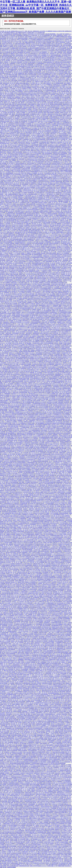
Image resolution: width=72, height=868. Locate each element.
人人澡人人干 (25, 633)
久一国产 (20, 350)
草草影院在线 (63, 507)
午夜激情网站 (61, 169)
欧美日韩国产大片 (58, 122)
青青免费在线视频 (42, 787)
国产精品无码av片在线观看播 (21, 246)
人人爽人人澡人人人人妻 (38, 259)
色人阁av (17, 129)
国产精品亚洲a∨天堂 (49, 669)
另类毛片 (66, 162)
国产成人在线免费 (51, 63)
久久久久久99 (63, 701)
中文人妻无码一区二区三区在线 (61, 259)
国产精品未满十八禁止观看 (65, 75)
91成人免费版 (29, 818)
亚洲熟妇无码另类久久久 (55, 240)
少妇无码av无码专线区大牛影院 (39, 364)
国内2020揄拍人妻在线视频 (58, 70)
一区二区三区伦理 (12, 238)
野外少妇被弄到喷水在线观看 (24, 291)
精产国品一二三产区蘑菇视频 (58, 479)
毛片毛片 (63, 233)
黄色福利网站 (58, 704)
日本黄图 (7, 773)
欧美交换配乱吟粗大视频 (11, 75)
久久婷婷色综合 (40, 163)
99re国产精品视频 (46, 222)
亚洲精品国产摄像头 (57, 305)
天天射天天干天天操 (27, 436)
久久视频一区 (30, 519)
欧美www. (62, 186)
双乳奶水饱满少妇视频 (11, 298)
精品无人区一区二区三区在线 (51, 169)
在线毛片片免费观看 (26, 470)
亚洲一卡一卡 (46, 235)
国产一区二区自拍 (36, 250)
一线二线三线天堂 (21, 58)
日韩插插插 (30, 411)
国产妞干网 (47, 340)
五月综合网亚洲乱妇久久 (33, 54)
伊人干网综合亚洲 (19, 737)
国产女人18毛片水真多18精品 (55, 411)
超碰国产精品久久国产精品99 (41, 302)
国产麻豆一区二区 (57, 177)
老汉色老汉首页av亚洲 (42, 465)
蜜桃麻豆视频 (47, 93)
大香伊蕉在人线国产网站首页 (28, 536)
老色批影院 (28, 388)
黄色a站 (3, 694)
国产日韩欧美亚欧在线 (43, 856)
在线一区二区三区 (42, 108)
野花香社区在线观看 (43, 408)
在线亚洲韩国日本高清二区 (49, 488)
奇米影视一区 (10, 748)
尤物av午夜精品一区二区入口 (21, 90)
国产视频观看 (58, 224)
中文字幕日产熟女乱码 (7, 42)
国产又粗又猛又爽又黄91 (56, 225)
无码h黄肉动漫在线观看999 (54, 86)
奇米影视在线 (45, 94)
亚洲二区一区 (31, 177)
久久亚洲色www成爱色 (25, 588)
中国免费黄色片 (17, 384)
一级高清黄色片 (29, 333)
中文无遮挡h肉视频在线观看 (18, 793)
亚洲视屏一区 (6, 557)
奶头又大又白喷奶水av (51, 583)
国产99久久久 (35, 363)
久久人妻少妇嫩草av (36, 853)
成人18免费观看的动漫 (41, 451)
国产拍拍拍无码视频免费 (45, 565)
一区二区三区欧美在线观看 (23, 79)
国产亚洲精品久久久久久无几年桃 (28, 590)
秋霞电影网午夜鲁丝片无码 (49, 245)
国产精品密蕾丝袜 (31, 370)
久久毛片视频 (67, 374)
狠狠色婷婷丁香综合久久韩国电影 (27, 713)
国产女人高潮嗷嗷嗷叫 (19, 659)
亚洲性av (49, 571)
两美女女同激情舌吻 (64, 703)
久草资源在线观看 (50, 503)
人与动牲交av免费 (23, 430)
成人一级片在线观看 (60, 264)
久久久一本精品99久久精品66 (47, 552)
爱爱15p (37, 826)
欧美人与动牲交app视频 (29, 413)
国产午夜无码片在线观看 (25, 597)
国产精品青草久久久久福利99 (7, 117)
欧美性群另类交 (23, 111)
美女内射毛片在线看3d (56, 291)
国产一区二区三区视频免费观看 (36, 137)
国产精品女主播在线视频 (30, 252)
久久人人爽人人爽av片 (41, 427)
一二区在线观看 (55, 498)
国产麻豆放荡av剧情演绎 (7, 467)
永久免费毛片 (13, 79)
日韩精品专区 (46, 256)
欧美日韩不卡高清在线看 (41, 640)
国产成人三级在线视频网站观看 (38, 426)
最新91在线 (5, 267)
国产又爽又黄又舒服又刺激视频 (16, 270)
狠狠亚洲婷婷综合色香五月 (31, 801)
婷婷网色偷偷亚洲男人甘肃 (35, 685)
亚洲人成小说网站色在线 (43, 661)
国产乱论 (48, 99)
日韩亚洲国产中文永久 (20, 211)
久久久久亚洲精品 (6, 592)
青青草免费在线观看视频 (63, 609)
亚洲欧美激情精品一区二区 (46, 694)
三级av (17, 506)
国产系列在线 (64, 350)
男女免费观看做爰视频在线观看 (46, 437)
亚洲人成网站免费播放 (61, 547)
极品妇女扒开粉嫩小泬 (64, 732)
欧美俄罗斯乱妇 (54, 132)
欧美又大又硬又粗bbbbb (57, 44)
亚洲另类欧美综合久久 (5, 690)
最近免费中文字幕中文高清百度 (60, 239)
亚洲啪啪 (53, 666)
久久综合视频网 (60, 590)
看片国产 (39, 381)
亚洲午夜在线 (29, 260)
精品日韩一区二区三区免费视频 (21, 72)
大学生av (63, 107)
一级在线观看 (9, 758)
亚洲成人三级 (14, 641)
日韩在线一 (14, 602)
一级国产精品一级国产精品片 (35, 509)
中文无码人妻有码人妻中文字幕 (52, 66)
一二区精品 (53, 547)
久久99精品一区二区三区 (60, 149)
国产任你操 (45, 436)
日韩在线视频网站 (9, 72)
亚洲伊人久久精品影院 (41, 600)
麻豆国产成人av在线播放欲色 (13, 374)
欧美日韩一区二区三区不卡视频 (47, 274)
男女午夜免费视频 (60, 396)
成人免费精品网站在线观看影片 (20, 108)
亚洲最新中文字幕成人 (27, 89)
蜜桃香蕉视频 (59, 181)
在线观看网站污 (47, 623)
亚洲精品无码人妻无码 (31, 616)
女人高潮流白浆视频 (25, 309)
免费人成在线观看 (16, 193)
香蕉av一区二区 (67, 416)
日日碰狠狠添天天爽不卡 (35, 114)
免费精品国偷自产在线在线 (43, 326)
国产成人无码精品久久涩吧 (50, 450)
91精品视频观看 (35, 145)
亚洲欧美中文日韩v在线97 (10, 35)
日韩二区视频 (11, 382)
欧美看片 (62, 297)
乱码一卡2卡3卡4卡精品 (39, 97)
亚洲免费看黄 (19, 35)
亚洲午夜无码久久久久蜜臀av (25, 432)
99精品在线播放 (46, 284)
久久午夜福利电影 (25, 288)
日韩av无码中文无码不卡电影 (7, 662)
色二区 (57, 127)
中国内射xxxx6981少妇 (22, 572)
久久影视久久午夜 (25, 821)
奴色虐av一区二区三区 (35, 446)
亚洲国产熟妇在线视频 (10, 285)
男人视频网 (45, 496)
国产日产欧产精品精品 (16, 550)
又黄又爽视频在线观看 (53, 448)
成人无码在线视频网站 (62, 531)
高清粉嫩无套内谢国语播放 (36, 354)
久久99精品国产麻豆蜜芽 (19, 842)
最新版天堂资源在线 (56, 267)
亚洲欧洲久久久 (56, 543)
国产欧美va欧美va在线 (57, 249)
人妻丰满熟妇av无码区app (56, 779)
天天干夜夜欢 (47, 132)
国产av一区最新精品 (15, 545)
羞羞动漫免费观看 (19, 196)
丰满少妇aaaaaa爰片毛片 (52, 451)
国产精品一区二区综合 (5, 197)
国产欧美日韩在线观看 (39, 838)
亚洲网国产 (31, 704)
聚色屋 (6, 104)
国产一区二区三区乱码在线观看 (40, 290)
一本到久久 (63, 680)
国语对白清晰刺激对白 (60, 517)
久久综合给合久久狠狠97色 (9, 835)
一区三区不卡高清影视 (42, 77)
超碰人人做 (44, 159)
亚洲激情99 (69, 457)
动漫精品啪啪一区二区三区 (9, 83)
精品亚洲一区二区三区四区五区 (9, 40)
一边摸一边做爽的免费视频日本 (11, 194)
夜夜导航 (14, 676)
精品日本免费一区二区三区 (64, 486)
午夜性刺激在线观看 (18, 620)
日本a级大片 (50, 675)
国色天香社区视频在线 (59, 103)
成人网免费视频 (9, 212)
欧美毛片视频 (63, 711)
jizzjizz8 (42, 409)
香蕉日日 (12, 762)
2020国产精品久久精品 (13, 125)
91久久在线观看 (35, 470)
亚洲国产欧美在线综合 (23, 75)
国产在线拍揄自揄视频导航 (65, 707)
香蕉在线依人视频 (60, 231)
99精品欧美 (5, 54)
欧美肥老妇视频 (35, 763)
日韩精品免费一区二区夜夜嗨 (10, 229)
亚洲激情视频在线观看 (56, 623)
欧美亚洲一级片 (5, 551)
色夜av (23, 585)
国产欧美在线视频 (31, 312)
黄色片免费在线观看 (17, 277)
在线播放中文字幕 (37, 531)
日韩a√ (54, 654)
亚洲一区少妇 (40, 103)
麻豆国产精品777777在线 (10, 515)
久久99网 (67, 77)
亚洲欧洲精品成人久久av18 (65, 311)
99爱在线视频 (14, 80)
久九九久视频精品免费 (50, 659)
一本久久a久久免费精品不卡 (12, 645)
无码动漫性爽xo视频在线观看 (22, 114)
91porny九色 (53, 166)
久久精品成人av (55, 93)
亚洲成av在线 (38, 586)
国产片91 (9, 38)
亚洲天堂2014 (23, 210)
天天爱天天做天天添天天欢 (30, 226)
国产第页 (57, 734)
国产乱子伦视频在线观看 (37, 621)
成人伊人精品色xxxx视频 (37, 492)
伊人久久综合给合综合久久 (29, 697)
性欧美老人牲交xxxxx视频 (38, 87)
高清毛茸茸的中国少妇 (56, 165)
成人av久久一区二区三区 (53, 141)
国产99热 (51, 572)
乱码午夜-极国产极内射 (31, 758)
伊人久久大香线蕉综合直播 (23, 491)
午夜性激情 (20, 472)
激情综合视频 (60, 212)
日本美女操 (52, 149)
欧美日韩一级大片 (9, 842)
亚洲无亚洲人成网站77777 (18, 311)
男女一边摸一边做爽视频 (7, 742)
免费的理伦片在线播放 (26, 364)
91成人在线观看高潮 (6, 513)
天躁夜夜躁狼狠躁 (17, 775)
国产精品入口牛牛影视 (18, 156)
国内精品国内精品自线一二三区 (48, 554)
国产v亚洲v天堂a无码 (18, 49)
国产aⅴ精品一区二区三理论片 (44, 803)
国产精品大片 (47, 233)
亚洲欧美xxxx (21, 197)
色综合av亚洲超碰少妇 (44, 37)
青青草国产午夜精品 (43, 203)
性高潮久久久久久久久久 (18, 619)
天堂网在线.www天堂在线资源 (28, 741)
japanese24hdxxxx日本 (59, 38)
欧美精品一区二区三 (28, 512)
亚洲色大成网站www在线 (14, 387)
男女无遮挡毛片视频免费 (65, 408)
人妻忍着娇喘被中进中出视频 (37, 169)
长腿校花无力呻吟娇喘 (5, 540)
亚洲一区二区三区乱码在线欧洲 (7, 94)
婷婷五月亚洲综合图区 (20, 101)
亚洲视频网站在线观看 (14, 783)
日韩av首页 (6, 559)
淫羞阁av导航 (67, 73)
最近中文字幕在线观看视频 (12, 482)
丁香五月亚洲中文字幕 (64, 444)
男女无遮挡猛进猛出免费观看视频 (53, 146)
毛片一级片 (26, 420)
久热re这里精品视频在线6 (24, 335)
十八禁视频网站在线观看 (58, 571)
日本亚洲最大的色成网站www (9, 408)
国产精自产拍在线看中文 (38, 319)
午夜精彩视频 (37, 519)
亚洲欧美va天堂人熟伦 (7, 739)
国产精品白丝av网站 (24, 360)
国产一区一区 (33, 245)
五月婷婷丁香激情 (62, 534)
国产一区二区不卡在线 (11, 725)
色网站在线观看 (6, 236)
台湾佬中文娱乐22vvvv (18, 543)
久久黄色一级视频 (11, 315)
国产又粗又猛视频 (46, 723)
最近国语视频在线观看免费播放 (61, 652)
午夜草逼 (31, 623)
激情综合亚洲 (13, 329)
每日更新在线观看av (11, 418)
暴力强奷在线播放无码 (57, 228)
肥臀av (69, 714)
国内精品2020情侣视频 (23, 440)
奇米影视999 (23, 489)
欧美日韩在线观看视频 (17, 484)
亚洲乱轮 (65, 205)
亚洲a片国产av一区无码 (49, 82)
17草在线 (46, 409)
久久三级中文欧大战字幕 (31, 113)
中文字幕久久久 (46, 225)
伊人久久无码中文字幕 (61, 250)
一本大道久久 (33, 135)
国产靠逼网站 (49, 453)
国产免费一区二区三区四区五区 (60, 262)
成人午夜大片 (23, 129)
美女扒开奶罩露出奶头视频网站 (48, 576)
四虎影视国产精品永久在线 (21, 165)
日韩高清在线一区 (7, 864)
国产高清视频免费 (29, 433)
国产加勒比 (38, 104)
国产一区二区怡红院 (58, 422)
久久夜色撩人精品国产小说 (31, 235)
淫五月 (21, 634)
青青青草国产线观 (42, 113)
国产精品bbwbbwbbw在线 (43, 269)
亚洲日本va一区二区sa (22, 385)
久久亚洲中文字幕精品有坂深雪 (25, 441)
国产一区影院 (36, 825)
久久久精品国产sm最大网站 (10, 579)
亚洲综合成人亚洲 (51, 187)
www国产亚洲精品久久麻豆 (48, 186)
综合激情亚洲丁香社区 (51, 672)
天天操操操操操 (17, 280)
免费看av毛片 (23, 51)
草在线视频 (41, 522)
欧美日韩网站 (63, 526)
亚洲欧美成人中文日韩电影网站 (64, 791)
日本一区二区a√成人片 (29, 273)
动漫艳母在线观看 (57, 360)
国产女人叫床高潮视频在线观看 (43, 288)
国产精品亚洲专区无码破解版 (44, 824)
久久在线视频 (30, 278)
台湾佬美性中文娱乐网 (54, 277)
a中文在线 (37, 493)
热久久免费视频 (25, 446)
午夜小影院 (3, 493)
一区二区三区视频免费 (65, 678)
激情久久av (8, 797)
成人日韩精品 (16, 739)
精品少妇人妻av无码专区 (19, 110)
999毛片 (53, 724)
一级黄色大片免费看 (20, 113)
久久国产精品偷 (45, 59)
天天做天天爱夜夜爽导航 (32, 710)
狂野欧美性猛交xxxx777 (46, 300)
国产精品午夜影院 (67, 160)
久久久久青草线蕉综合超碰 (57, 537)
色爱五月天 (15, 658)
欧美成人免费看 (25, 848)
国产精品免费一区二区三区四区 (22, 322)
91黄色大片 (32, 427)
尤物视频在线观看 (30, 701)
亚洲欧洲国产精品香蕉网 (63, 402)
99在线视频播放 (49, 606)
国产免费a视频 (65, 458)
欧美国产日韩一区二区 (9, 101)
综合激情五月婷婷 (36, 849)
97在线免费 (51, 51)
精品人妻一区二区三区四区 (65, 93)
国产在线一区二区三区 (37, 224)
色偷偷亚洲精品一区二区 (21, 55)
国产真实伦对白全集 (61, 808)
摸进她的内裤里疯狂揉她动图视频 (26, 352)
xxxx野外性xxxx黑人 (62, 596)
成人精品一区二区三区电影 (49, 232)
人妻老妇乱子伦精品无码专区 (26, 773)
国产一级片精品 (4, 520)
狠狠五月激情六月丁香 (41, 671)
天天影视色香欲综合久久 (14, 496)
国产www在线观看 (11, 701)
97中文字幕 (57, 226)
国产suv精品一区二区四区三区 (42, 352)
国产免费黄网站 (10, 246)
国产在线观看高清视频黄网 (41, 425)
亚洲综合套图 (3, 347)
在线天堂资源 (52, 496)
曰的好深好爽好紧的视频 (7, 593)
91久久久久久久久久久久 (8, 831)
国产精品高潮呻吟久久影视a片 (59, 500)
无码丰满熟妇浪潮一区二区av (20, 749)
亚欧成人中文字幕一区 (17, 179)
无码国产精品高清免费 (7, 463)
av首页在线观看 (10, 581)
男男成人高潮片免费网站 (49, 76)
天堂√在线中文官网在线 (49, 548)
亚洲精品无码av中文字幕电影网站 (19, 368)
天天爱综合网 (29, 603)
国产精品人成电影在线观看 (31, 589)
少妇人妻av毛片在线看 (40, 42)
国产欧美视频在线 (56, 751)
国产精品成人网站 (35, 274)
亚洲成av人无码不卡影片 (46, 715)
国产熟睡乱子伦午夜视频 (59, 606)
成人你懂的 (53, 619)
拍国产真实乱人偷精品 (41, 467)
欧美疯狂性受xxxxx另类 (21, 564)
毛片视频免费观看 (61, 457)
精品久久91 (30, 392)
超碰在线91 (64, 152)
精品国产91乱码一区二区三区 (14, 548)
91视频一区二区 (13, 87)
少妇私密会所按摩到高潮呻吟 (24, 468)
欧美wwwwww (68, 593)
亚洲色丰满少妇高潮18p (59, 819)
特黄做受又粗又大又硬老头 (57, 89)
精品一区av (64, 447)
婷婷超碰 (44, 523)
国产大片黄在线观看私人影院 (22, 380)
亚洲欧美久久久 (48, 443)
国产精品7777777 (19, 760)
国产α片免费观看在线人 (53, 436)
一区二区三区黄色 (34, 283)
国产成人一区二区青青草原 (12, 554)
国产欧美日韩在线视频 (65, 97)
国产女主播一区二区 (54, 384)
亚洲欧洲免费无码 (8, 430)
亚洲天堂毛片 (14, 782)
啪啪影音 (39, 106)
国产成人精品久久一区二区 (52, 72)
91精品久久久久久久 (6, 413)
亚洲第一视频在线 (67, 115)
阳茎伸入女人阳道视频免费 (61, 464)
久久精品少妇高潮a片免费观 (22, 654)
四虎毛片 (22, 429)
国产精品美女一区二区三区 (20, 370)
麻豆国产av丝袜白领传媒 (10, 718)
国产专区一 (67, 359)
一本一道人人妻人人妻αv (24, 700)
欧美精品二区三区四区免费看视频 (16, 263)
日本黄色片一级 (9, 59)
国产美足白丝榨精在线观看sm (38, 45)
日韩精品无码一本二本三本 (12, 137)
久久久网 (2, 796)
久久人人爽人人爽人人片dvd (24, 250)
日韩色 (64, 52)
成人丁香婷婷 (67, 367)
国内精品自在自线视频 (21, 339)
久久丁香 (61, 366)
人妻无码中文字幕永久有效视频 (33, 285)
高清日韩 (60, 689)
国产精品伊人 (58, 825)
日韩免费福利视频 (36, 404)
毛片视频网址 (5, 198)
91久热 (22, 576)
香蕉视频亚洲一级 (18, 575)
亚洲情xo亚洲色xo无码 (50, 188)
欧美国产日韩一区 (66, 787)
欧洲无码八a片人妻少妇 (28, 389)
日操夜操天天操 (31, 382)
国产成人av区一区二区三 (44, 471)
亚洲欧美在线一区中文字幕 (56, 568)
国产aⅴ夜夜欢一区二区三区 (62, 474)
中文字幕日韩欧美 (15, 135)
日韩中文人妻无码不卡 (64, 342)
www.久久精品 (46, 753)
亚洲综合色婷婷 (16, 51)
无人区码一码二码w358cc (6, 309)
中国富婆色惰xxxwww (30, 467)
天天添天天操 (34, 44)
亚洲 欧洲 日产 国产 (54, 54)
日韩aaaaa (24, 34)
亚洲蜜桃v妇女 (21, 481)
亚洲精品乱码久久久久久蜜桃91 (52, 208)
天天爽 (31, 176)
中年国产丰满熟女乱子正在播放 (10, 859)
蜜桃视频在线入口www (58, 162)
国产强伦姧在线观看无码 (32, 583)
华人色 (27, 218)
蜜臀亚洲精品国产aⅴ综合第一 (7, 624)
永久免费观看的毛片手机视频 (19, 756)
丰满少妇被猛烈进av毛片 (35, 218)
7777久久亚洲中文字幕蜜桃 (49, 394)
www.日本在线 (25, 174)
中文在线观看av (32, 671)
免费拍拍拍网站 (38, 49)
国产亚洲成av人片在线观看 (39, 176)
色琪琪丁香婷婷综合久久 (36, 642)
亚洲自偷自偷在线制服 (11, 219)
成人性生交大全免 (62, 58)
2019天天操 (13, 391)
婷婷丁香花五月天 (49, 162)
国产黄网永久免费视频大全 (34, 506)
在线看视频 (53, 808)
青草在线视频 (39, 353)
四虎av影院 (34, 683)
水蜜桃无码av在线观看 (23, 38)
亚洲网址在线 (18, 683)
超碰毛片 (59, 470)
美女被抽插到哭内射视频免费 (65, 805)
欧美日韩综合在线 (50, 41)
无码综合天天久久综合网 (40, 402)
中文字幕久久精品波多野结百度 (54, 413)
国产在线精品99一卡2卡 (58, 593)
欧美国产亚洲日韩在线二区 (39, 38)
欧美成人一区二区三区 (16, 100)
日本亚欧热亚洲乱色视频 (36, 287)
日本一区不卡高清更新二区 (30, 416)
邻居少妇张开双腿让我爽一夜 (30, 107)
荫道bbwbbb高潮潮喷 (23, 671)
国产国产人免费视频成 (10, 63)
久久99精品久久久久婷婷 (12, 308)
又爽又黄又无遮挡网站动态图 (47, 391)
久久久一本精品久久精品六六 (38, 775)
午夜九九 (31, 769)
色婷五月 (55, 748)
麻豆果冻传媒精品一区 (25, 766)
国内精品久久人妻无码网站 (54, 346)
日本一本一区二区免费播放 (62, 203)
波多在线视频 (20, 336)
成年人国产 (25, 233)
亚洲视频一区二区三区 (9, 211)
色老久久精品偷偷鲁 (49, 103)
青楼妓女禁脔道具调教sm (56, 339)
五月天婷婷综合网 (38, 65)
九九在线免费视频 (39, 434)
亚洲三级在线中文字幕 (20, 232)
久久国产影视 (20, 694)
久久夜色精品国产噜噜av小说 (16, 132)
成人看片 (13, 231)
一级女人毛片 (18, 259)
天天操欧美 (60, 378)
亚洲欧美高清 (8, 226)
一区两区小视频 (48, 87)
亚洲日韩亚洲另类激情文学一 (65, 138)
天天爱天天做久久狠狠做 (61, 569)
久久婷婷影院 (59, 576)
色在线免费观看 (34, 522)
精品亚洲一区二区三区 (13, 700)
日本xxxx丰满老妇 (14, 352)
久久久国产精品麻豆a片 (48, 287)
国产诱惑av (43, 826)
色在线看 (53, 315)
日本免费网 (23, 635)
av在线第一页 (45, 607)
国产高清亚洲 (27, 52)
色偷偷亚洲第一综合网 (23, 271)
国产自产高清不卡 (11, 163)
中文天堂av (58, 184)
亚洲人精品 (22, 333)
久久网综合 (67, 297)
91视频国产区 (52, 231)
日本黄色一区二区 (40, 416)
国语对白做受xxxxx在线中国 (24, 678)
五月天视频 (28, 718)
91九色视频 (35, 110)
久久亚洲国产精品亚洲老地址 (31, 482)
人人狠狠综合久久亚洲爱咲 (11, 422)
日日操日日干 (11, 656)
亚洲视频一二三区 (46, 725)
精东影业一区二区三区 (7, 51)
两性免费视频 (36, 281)
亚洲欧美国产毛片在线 (66, 191)
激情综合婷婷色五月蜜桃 (24, 574)
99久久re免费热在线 (49, 259)
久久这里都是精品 (52, 120)
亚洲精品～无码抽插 (47, 249)
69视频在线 (9, 524)
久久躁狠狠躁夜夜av (16, 665)
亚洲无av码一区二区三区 (63, 582)
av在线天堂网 (31, 346)
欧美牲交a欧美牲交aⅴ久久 (16, 256)
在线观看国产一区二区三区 (48, 649)
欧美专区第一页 (57, 333)
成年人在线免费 (21, 571)
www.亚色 (17, 187)
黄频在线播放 (54, 283)
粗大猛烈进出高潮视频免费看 (49, 578)
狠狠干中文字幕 (23, 194)
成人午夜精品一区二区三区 (18, 797)
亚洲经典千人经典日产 (18, 59)
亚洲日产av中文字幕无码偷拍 (16, 464)
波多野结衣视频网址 (20, 218)
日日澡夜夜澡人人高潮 (56, 152)
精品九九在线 (26, 479)
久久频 (54, 252)
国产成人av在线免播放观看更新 (26, 215)
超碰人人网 (44, 106)
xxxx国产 (43, 72)
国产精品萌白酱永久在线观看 (48, 264)
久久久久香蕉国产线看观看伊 (45, 834)
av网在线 (2, 770)
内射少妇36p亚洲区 (60, 49)
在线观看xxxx (32, 857)
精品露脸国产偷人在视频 (17, 697)
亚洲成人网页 (27, 236)
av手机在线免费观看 (9, 477)
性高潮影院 (25, 692)
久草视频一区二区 (18, 158)
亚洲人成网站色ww (35, 652)
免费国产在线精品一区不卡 (18, 314)
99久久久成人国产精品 (54, 529)
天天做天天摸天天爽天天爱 (57, 284)
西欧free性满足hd (27, 266)
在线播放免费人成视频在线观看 (43, 724)
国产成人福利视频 (34, 568)
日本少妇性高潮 (28, 131)
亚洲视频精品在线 (60, 735)
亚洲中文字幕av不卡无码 (21, 54)
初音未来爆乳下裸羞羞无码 (57, 439)
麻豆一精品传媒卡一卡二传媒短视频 (8, 777)
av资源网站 (3, 544)
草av (26, 159)
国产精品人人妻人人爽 (46, 506)
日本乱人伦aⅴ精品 (67, 163)
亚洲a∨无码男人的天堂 (44, 779)
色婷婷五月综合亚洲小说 (49, 260)
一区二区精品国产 (65, 663)
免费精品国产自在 (48, 522)
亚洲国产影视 (5, 210)
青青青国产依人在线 (56, 350)
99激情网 (52, 460)
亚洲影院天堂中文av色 (66, 167)
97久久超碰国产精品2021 (58, 40)
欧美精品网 (8, 52)
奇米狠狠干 (21, 198)
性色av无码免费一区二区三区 (7, 165)
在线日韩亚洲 (47, 621)
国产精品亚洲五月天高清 (40, 41)
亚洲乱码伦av (67, 527)
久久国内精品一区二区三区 (62, 142)
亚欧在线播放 (49, 478)
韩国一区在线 (13, 301)
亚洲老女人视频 (33, 277)
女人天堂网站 (63, 144)
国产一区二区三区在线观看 (52, 732)
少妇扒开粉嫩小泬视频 (21, 349)
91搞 (26, 76)
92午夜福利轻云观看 (50, 336)
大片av (29, 787)
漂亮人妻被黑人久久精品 (14, 210)
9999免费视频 (61, 367)
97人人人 (57, 290)
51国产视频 (39, 668)
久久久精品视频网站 (47, 385)
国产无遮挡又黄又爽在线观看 (16, 675)
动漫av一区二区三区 (12, 472)
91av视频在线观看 (14, 48)
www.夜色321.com (60, 82)
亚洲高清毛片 (65, 803)
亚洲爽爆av (51, 122)
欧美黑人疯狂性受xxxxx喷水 (53, 106)
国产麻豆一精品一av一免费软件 (41, 215)
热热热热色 (22, 373)
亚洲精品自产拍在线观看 (63, 200)
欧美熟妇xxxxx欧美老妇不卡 (64, 478)
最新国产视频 (21, 582)
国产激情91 (49, 434)
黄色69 (42, 370)
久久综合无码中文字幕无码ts (27, 398)
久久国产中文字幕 (13, 723)
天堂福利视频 (6, 335)
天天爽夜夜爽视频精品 (43, 190)
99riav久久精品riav (34, 86)
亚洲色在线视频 (50, 113)
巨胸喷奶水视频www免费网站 (18, 679)
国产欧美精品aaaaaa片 (26, 170)
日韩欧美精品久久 (26, 321)
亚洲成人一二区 (23, 409)
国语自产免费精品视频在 (55, 759)
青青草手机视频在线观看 (13, 106)
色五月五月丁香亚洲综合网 (30, 238)
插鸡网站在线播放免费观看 (56, 104)
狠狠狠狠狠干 (28, 763)
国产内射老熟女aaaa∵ (44, 54)
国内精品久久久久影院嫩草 (46, 597)
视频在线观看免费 (57, 694)
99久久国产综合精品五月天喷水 (54, 278)
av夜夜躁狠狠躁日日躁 (64, 145)
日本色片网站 (44, 571)
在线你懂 (16, 604)
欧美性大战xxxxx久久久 (29, 505)
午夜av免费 (37, 96)
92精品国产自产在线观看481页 (19, 458)
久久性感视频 (64, 85)
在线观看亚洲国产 (61, 129)
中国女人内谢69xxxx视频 (19, 727)
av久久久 (5, 366)
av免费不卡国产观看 (47, 543)
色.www (38, 252)
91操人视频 (21, 482)
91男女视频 (21, 283)
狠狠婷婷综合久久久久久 (61, 204)
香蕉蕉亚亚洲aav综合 (25, 149)
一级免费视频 (65, 260)
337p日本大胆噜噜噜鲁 (61, 349)
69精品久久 (44, 849)
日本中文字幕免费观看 (31, 524)
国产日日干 (3, 172)
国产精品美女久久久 (22, 673)
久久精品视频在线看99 (11, 99)
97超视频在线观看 (7, 576)
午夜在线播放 (15, 356)
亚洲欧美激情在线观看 (20, 44)
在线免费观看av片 (63, 155)
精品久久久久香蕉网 (39, 708)
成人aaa (7, 796)
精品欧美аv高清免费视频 (17, 413)
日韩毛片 (11, 389)
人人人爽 (66, 158)
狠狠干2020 (55, 87)
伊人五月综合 (14, 787)
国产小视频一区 (36, 120)
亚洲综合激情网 (54, 138)
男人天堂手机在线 (28, 619)
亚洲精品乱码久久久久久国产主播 (56, 607)
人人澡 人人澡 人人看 (40, 382)
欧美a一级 (46, 128)
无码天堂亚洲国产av (31, 163)
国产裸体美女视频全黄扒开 (35, 231)
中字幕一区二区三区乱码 (6, 294)
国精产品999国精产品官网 (31, 73)
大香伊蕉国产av (64, 269)
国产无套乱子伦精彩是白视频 (30, 613)
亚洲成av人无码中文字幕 (42, 616)
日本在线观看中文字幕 (55, 269)
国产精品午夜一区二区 (11, 572)
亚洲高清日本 (22, 243)
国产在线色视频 (20, 159)
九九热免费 (56, 287)
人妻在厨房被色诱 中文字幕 (6, 139)
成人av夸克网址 (26, 256)
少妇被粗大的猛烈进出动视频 (7, 495)
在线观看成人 (7, 732)
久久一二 (48, 176)
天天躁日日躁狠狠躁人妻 (56, 197)
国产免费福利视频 (34, 315)
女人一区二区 (24, 493)
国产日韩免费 (47, 735)
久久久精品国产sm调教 (34, 76)
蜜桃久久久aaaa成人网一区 (47, 819)
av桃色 (60, 395)
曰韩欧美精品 (22, 457)
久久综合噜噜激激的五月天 (34, 592)
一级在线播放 (63, 156)
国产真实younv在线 (43, 172)
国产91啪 (22, 183)
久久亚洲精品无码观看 (5, 368)
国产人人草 (14, 38)
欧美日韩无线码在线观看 (34, 179)
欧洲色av (14, 627)
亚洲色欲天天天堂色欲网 (10, 415)
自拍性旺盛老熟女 (65, 198)
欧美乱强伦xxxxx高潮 (15, 828)
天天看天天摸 (60, 772)
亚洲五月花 (58, 273)
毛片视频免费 (42, 208)
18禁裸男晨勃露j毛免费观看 (45, 555)
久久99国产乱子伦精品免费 (50, 92)
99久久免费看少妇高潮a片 (62, 137)
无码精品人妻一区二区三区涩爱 (35, 325)
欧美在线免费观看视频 (5, 448)
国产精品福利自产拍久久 (26, 207)
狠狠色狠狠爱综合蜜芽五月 (38, 263)
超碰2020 (28, 287)
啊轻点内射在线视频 (30, 456)
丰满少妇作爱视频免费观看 (27, 146)
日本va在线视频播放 (18, 609)
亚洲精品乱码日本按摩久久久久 (55, 363)
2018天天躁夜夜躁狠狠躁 (42, 765)
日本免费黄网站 (61, 409)
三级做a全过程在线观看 (25, 545)
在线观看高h (7, 292)
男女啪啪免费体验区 (65, 68)
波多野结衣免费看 (11, 867)
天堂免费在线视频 (46, 454)
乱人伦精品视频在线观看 (48, 484)
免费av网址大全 (10, 232)
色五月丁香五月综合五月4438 (17, 731)
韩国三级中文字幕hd (43, 432)
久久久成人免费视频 (60, 493)
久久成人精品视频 (56, 330)
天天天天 (10, 409)
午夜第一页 (28, 863)
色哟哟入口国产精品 (33, 408)
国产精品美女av (55, 174)
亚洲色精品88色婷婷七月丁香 (64, 292)
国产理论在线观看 (19, 188)
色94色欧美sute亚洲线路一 (25, 404)
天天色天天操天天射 (35, 694)
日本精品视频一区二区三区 (34, 148)
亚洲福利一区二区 (65, 86)
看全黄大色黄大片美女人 (7, 659)
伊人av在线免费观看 (33, 233)
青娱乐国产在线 (66, 298)
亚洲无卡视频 (66, 624)
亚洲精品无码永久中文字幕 (13, 588)
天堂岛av (14, 180)
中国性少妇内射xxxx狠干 (36, 222)
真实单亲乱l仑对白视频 (52, 402)
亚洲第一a (28, 839)
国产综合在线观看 (31, 541)
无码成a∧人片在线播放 (34, 510)
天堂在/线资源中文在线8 (47, 592)
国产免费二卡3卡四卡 (45, 517)
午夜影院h (57, 77)
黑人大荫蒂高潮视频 (22, 859)
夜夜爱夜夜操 (36, 333)
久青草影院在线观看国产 (17, 753)
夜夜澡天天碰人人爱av (10, 200)
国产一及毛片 (45, 231)
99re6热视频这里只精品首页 (18, 818)
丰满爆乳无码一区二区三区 (16, 70)
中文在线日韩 (50, 671)
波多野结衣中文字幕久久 (61, 111)
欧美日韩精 (29, 134)
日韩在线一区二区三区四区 (63, 246)
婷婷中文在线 (47, 174)
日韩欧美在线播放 (9, 280)
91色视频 (47, 134)
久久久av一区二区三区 (58, 769)
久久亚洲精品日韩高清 (32, 834)
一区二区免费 (21, 686)
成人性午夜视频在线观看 (58, 83)
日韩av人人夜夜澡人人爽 (27, 97)
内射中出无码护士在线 (37, 117)
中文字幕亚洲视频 (18, 389)
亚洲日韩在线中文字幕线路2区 (36, 200)
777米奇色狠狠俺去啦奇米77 (54, 107)
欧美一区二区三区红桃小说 (17, 295)
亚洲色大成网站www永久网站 (51, 316)
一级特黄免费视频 (20, 717)
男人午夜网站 (11, 755)
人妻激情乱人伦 (37, 332)
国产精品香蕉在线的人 (19, 791)
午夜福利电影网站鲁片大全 (21, 656)
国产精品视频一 (31, 240)
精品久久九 (4, 850)
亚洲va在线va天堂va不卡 (39, 298)
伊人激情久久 (66, 318)
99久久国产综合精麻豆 (45, 491)
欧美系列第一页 (65, 686)
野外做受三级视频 (11, 672)
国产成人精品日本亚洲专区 (8, 325)
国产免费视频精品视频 (31, 232)
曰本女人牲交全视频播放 (57, 624)
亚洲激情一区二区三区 (66, 274)
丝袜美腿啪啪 (10, 575)
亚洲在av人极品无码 (41, 151)
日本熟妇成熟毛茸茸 (42, 301)
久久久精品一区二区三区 (37, 128)
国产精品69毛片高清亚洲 (24, 144)
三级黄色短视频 (7, 485)
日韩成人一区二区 (63, 127)
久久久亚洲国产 (33, 361)
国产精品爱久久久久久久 (36, 502)
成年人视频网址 (59, 841)
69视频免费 (9, 465)
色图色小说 (27, 283)
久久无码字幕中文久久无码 (23, 127)
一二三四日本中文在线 (41, 47)
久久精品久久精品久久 (48, 533)
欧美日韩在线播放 (63, 72)
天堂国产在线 (29, 281)
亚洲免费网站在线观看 (47, 683)
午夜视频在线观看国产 (12, 631)
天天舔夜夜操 (60, 853)
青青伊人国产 (27, 609)
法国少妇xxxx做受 (11, 585)
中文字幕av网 (67, 454)
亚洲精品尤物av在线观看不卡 (34, 51)
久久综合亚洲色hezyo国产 (31, 103)
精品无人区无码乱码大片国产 (64, 620)
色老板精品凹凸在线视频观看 (58, 824)
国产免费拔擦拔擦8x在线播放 (37, 257)
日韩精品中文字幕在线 (30, 304)
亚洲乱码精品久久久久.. (44, 158)
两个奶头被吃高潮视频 (26, 672)
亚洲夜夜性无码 (56, 377)
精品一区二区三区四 (65, 240)
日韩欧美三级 (68, 661)
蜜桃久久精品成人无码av (22, 408)
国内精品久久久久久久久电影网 (62, 69)
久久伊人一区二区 (40, 720)
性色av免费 (30, 298)
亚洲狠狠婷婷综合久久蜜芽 (65, 196)
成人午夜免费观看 (53, 658)
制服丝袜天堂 (58, 347)
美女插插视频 (54, 222)
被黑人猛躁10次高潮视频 (8, 269)
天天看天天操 (5, 340)
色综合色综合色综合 (65, 387)
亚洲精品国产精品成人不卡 (24, 145)
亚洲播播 (17, 243)
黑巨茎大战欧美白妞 (8, 373)
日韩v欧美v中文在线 (38, 567)
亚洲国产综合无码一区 (65, 113)
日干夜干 (2, 76)
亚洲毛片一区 (49, 752)
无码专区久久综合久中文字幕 (21, 181)
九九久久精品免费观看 (50, 396)
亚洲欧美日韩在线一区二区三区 (33, 115)
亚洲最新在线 (21, 73)
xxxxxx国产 (4, 153)
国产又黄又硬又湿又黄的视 (65, 718)
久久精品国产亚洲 (65, 481)
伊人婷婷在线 (30, 262)
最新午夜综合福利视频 (7, 56)
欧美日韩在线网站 (17, 536)
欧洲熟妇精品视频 (26, 169)
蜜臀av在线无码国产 (18, 668)
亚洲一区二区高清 (14, 121)
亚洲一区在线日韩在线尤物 (17, 236)
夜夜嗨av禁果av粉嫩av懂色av (22, 83)
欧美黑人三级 (59, 45)
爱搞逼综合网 (63, 745)
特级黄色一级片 (57, 437)
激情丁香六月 (30, 864)
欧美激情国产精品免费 (22, 415)
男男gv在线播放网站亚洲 (12, 866)
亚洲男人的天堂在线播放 (18, 849)
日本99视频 (7, 436)
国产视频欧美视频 (12, 434)
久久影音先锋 (53, 256)
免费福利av (15, 857)
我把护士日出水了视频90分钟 (10, 103)
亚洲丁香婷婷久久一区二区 (9, 349)
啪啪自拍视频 (9, 756)
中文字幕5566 (65, 99)
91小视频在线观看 (23, 592)
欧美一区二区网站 (4, 162)
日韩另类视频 (39, 366)
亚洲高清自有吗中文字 (44, 680)
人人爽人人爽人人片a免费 (39, 603)
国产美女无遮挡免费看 (16, 174)
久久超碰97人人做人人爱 (46, 96)
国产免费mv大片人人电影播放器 (20, 474)
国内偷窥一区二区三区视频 (15, 321)
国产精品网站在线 (31, 434)
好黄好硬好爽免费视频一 (51, 34)
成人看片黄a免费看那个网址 (34, 859)
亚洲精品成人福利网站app (15, 734)
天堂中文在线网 (18, 738)
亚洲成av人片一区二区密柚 (12, 574)
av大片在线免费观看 (57, 115)
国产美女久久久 (16, 647)
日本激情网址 (29, 110)
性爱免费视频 (45, 572)
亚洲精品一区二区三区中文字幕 (26, 191)
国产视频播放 (48, 579)
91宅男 (15, 45)
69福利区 (52, 226)
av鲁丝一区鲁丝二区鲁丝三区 (19, 520)
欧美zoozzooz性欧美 (21, 676)
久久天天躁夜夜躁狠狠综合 (34, 430)
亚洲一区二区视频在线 (37, 721)
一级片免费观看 (46, 860)
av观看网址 (26, 606)
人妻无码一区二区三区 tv (41, 239)
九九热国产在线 (24, 819)
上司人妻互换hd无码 (53, 399)
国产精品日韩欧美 (50, 69)
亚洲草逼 (10, 340)
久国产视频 (34, 737)
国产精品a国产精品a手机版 (23, 378)
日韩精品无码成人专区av (48, 224)
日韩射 (12, 690)
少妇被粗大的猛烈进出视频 (52, 281)
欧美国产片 (23, 253)
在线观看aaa (17, 97)
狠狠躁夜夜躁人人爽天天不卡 (45, 305)
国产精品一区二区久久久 (12, 568)
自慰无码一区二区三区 (13, 651)
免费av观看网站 (43, 744)
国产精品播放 (66, 228)
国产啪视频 (48, 392)
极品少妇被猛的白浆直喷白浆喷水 (50, 196)
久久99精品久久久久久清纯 (45, 219)
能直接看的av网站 (17, 34)
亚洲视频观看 (55, 628)
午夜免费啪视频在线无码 (56, 626)
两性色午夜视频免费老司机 (9, 380)
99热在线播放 (9, 203)
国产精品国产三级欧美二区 (28, 384)
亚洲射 (65, 522)
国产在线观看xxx (21, 418)
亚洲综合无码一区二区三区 (48, 236)
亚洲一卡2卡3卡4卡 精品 (37, 675)
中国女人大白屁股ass (9, 526)
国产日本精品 (3, 418)
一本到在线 (26, 179)
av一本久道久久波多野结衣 (23, 391)
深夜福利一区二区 (41, 309)
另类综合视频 (67, 641)
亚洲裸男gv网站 (63, 385)
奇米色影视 (10, 808)
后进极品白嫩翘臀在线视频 (65, 170)
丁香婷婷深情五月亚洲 (17, 836)
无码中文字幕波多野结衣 (54, 765)
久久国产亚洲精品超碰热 (41, 561)
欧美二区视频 (21, 304)
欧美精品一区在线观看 (11, 127)
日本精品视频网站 (57, 370)
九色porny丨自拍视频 (7, 676)
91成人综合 (9, 252)
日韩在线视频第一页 (43, 295)
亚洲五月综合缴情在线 (34, 201)
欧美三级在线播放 (59, 641)
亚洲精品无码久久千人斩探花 (59, 427)
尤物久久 (68, 370)
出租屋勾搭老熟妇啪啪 (25, 649)
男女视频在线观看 (4, 77)
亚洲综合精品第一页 (33, 822)
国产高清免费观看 (23, 121)
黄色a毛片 (35, 108)
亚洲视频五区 (49, 85)
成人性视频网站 (50, 38)
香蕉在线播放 (21, 661)
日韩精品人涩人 (62, 545)
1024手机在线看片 (31, 118)
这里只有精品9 (35, 266)
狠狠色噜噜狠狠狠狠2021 (62, 215)
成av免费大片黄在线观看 (46, 210)
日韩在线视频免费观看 (37, 860)
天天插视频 (67, 713)
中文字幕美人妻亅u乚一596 (36, 83)
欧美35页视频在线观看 (17, 832)
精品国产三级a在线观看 (52, 47)
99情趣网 (31, 174)
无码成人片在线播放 (51, 381)
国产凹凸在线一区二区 (20, 603)
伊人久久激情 (55, 815)
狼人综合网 (57, 484)
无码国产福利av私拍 (27, 69)
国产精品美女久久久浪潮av (19, 344)
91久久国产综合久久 (63, 131)
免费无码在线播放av (21, 434)
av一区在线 (64, 307)
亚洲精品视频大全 (29, 793)
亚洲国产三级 (55, 311)
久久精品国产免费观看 (9, 243)
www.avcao (41, 507)
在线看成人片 (18, 118)
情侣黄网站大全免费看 (51, 124)
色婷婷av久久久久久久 (46, 125)
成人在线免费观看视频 (66, 631)
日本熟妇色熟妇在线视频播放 (39, 69)
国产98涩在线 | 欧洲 (22, 37)
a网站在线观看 (66, 181)
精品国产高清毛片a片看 (13, 597)
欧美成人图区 (42, 751)
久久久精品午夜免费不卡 (7, 600)
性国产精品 (32, 689)
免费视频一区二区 (32, 614)
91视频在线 (12, 322)
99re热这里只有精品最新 (16, 62)
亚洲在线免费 (5, 49)
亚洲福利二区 (62, 668)
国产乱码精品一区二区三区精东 (56, 190)
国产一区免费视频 (18, 692)
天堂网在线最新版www (54, 117)
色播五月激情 (23, 569)
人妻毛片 (50, 586)
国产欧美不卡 (35, 779)
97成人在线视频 (63, 110)
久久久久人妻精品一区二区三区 (47, 825)
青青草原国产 (64, 188)
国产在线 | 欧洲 (48, 163)
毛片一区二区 (20, 238)
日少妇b (41, 76)
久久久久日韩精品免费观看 (31, 661)
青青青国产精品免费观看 (23, 689)
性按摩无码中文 (56, 85)
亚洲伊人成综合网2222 (60, 336)
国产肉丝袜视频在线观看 (55, 663)
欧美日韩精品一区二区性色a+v (48, 430)
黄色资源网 (40, 92)
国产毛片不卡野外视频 (65, 194)
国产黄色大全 (22, 155)
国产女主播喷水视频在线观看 (62, 236)
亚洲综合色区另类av (13, 267)
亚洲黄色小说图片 (36, 776)
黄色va (52, 79)
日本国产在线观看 (29, 447)
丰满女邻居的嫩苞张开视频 (30, 668)
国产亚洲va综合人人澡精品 (35, 484)
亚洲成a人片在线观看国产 (17, 92)
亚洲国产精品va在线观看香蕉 (28, 425)
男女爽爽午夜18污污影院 (59, 599)
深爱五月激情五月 (47, 83)
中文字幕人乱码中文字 (35, 328)
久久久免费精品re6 (15, 86)
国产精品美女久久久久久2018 (40, 141)
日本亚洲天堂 (57, 557)
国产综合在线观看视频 (18, 814)
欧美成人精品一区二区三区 (20, 600)
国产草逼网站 (23, 767)
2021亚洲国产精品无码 (47, 297)
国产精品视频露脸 (40, 423)
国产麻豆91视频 (63, 368)
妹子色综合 (65, 694)
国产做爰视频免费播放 (37, 255)
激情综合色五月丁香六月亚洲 (34, 159)
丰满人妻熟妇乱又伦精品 (41, 294)
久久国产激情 (38, 575)
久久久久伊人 (45, 742)
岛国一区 (37, 515)
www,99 (7, 673)
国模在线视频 (29, 825)
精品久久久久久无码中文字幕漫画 (53, 100)
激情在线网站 (52, 822)
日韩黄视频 (49, 751)
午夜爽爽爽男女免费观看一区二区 (36, 669)
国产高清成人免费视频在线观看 (63, 388)
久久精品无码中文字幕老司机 (35, 90)
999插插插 (49, 42)
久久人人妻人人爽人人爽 (18, 42)
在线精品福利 (22, 134)
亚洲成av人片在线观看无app (15, 162)
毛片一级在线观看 (56, 242)
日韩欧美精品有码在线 (24, 866)
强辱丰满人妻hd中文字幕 (43, 277)
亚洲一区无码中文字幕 (18, 663)
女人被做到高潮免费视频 (62, 135)
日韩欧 (45, 675)
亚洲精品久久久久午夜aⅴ (35, 297)
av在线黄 (31, 596)
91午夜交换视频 (54, 155)
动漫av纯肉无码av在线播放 (40, 278)
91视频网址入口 (30, 302)
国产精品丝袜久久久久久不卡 (35, 394)
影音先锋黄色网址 (63, 399)
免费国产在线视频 (39, 464)
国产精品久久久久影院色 (53, 183)
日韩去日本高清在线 (50, 416)
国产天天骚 (32, 342)
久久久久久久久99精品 (32, 458)
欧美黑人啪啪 (34, 66)
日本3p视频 (15, 142)
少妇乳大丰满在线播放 (39, 499)
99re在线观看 (19, 745)
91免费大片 (49, 427)
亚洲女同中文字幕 (43, 167)
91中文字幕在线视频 (35, 700)
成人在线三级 (16, 430)
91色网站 (23, 82)
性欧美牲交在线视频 (20, 124)
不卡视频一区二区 (37, 89)
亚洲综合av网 (16, 500)
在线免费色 (57, 113)
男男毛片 (19, 40)
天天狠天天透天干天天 (14, 77)
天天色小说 (15, 811)
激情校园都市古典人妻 (19, 131)
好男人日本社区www (67, 118)
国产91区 (6, 555)
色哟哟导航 (28, 44)
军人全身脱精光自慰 (6, 635)
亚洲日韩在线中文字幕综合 (28, 96)
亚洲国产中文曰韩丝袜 (15, 170)
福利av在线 (49, 600)
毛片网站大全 (27, 694)
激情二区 (58, 76)
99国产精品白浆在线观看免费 (63, 148)
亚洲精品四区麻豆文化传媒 (40, 634)
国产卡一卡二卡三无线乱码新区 (28, 789)
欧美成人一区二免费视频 (34, 340)
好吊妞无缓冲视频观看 (32, 611)
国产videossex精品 (45, 332)
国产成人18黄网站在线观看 (44, 44)
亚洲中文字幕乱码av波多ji (11, 822)
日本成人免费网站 (12, 160)
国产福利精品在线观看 (8, 507)
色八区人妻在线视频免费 (45, 311)
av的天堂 (5, 651)
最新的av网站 (8, 371)
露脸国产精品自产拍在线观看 (38, 659)
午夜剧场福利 (27, 443)
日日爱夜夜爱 (55, 131)
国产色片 (9, 475)
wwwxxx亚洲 (48, 229)
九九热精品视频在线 (39, 193)
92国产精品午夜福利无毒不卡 (24, 860)
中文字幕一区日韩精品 (53, 314)
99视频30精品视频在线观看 (62, 429)
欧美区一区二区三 (45, 218)
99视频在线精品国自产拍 (48, 62)
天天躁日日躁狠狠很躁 (65, 780)
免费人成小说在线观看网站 (56, 551)
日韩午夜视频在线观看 (24, 135)
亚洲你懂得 (66, 810)
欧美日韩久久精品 (9, 120)
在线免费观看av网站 (42, 832)
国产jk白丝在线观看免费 (24, 347)
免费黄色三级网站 (48, 177)
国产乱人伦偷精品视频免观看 (39, 139)
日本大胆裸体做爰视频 (64, 790)
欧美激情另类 (58, 260)
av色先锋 (69, 534)
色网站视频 (39, 127)
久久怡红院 (18, 141)
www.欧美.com (64, 502)
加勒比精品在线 (51, 114)
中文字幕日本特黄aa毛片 (20, 120)
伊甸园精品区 (6, 322)
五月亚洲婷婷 (29, 120)
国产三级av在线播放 (64, 332)
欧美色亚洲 (66, 434)
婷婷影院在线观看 (61, 124)
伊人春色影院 (60, 713)
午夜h (65, 426)
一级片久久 (18, 285)
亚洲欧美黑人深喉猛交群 (46, 179)
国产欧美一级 (28, 153)
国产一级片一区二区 (8, 791)
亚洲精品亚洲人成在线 (12, 440)
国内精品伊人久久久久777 (36, 79)
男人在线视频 (63, 121)
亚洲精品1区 (16, 284)
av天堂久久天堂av (28, 721)
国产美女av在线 (51, 273)
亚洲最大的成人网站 (25, 86)
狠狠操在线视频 (4, 409)
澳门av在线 (42, 648)
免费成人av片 (51, 465)
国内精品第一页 (43, 485)
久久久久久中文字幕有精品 (13, 149)
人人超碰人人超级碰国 (65, 773)
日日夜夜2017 (62, 815)
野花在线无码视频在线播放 (49, 630)
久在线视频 (69, 129)
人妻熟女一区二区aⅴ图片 (11, 264)
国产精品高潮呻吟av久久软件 (24, 66)
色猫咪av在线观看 (52, 590)
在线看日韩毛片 (7, 66)
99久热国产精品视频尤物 (50, 475)
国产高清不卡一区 (33, 852)
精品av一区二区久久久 (26, 166)
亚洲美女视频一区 (27, 675)
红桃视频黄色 (33, 183)
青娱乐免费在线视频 (24, 176)
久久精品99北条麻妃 (43, 717)
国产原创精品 (39, 232)
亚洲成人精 (15, 245)
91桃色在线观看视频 (10, 654)
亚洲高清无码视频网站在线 (58, 270)
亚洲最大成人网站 (24, 730)
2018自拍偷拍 (29, 332)
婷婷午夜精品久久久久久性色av (11, 457)
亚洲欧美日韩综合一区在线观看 (64, 492)
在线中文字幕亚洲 (15, 759)
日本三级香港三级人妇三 (63, 120)
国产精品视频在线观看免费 (33, 129)
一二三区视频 (11, 115)
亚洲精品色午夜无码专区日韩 (45, 110)
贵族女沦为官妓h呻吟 (24, 106)
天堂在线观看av (29, 267)
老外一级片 (53, 735)
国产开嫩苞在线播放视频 (27, 715)
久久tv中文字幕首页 (29, 314)
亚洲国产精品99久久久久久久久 (44, 614)
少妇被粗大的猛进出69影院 (41, 314)
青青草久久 (11, 353)
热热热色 (26, 201)
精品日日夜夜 (3, 374)
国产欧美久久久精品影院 (33, 165)
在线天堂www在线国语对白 (58, 404)
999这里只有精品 (39, 477)
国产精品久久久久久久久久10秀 (7, 187)
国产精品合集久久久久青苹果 (57, 723)
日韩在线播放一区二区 (8, 176)
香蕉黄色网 (19, 509)
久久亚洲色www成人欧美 (26, 628)
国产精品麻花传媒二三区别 (11, 437)
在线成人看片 (33, 380)
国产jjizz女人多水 (13, 145)
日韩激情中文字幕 (10, 260)
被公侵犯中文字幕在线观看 (8, 240)
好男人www (46, 507)
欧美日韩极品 (36, 478)
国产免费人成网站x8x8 (31, 151)
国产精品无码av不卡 (25, 838)
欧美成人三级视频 (46, 138)
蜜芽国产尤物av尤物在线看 (12, 274)
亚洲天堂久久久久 (44, 149)
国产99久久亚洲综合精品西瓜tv (47, 493)
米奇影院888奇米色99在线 (43, 181)
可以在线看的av (48, 173)
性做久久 (63, 226)
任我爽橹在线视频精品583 (61, 37)
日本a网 (50, 405)
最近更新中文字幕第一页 (6, 68)
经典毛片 (30, 108)
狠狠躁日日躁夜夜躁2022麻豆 (32, 155)
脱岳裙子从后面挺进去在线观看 (14, 853)
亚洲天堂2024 (63, 633)
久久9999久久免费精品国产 (22, 852)
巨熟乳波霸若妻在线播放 (53, 368)
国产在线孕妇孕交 (50, 207)
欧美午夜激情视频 (33, 440)
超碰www (16, 144)
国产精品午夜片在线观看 (43, 73)
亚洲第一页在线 (41, 440)
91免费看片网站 (51, 787)
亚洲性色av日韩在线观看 (17, 107)
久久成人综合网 (57, 835)
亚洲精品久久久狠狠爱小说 (9, 47)
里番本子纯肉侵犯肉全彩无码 (48, 730)
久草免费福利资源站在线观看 (22, 94)
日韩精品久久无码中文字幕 (44, 537)
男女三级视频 (24, 148)
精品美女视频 (11, 505)
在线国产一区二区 (13, 441)
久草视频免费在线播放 (55, 536)
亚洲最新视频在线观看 (37, 260)
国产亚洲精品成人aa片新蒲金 (38, 863)
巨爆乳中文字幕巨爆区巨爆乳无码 (24, 396)
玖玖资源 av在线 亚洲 (24, 342)
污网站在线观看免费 (30, 204)
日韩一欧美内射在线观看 (45, 165)
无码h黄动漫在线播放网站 (14, 406)
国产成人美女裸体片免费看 (62, 753)
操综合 (11, 65)
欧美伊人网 (29, 80)
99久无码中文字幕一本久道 (31, 507)
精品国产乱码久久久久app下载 (44, 500)
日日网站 (20, 69)
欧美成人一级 (59, 211)
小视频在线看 (62, 453)
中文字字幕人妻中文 (9, 360)
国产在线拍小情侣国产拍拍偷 (29, 448)
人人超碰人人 (64, 825)
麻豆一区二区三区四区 (62, 776)
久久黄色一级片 (46, 79)
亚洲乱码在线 (51, 432)
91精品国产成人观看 (37, 651)
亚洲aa (60, 235)
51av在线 (8, 80)
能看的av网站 (21, 652)
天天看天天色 (29, 280)
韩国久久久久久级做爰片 (65, 66)
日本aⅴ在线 (38, 791)
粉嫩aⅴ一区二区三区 (9, 85)
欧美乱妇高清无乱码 (37, 780)
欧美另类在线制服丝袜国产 (17, 307)
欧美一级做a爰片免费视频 (63, 441)
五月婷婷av (64, 360)
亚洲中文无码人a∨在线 (16, 41)
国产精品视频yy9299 (62, 283)
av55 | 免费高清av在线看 (38, 82)
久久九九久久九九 (35, 52)
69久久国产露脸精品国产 (62, 187)
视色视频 (37, 391)
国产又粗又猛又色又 (36, 645)
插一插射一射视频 (8, 300)
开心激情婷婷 (30, 673)
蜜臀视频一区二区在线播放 (36, 373)
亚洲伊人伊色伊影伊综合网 (57, 454)
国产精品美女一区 (30, 292)
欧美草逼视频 (6, 558)
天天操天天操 (41, 846)
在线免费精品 (53, 248)
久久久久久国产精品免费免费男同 (56, 697)
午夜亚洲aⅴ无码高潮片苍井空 (59, 405)
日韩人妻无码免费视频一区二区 (50, 534)
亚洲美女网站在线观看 (51, 253)
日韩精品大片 (64, 509)
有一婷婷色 (14, 66)
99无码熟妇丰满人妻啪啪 (29, 464)
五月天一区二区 (58, 465)
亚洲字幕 (37, 491)
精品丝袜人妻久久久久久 (62, 63)
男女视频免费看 (52, 295)
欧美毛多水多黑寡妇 (32, 55)
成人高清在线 (55, 385)
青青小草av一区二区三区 (22, 530)
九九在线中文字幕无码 (21, 559)
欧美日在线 (55, 219)
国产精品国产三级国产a (49, 464)
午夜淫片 (26, 138)
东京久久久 (11, 361)
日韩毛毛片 (9, 655)
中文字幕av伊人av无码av (65, 446)
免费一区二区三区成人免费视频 (22, 361)
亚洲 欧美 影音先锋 (21, 87)
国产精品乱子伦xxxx (40, 606)
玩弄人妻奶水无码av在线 (64, 699)
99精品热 (9, 152)
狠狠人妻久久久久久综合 (39, 396)
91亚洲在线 (49, 654)
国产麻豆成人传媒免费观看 (17, 52)
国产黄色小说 (53, 59)
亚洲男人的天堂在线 (32, 339)
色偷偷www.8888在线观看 (52, 151)
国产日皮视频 (63, 344)
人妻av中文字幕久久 (35, 149)
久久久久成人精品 (48, 678)
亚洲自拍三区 (56, 443)
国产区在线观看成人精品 (19, 228)
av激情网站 (51, 742)
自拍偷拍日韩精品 (22, 80)
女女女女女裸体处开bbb (50, 137)
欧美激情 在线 (16, 151)
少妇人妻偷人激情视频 (5, 107)
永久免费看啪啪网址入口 (41, 63)
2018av (32, 838)
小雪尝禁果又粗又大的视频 (15, 633)
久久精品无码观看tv (16, 169)
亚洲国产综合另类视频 (17, 152)
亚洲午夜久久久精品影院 (32, 356)
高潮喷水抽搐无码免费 (30, 42)
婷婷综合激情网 (23, 284)
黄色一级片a (3, 706)
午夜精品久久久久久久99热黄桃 (31, 439)
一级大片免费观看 (53, 699)
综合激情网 (64, 706)
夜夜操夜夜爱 (5, 512)
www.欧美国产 (48, 415)
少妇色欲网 (22, 151)
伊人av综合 (57, 373)
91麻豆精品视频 (62, 448)
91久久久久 (57, 507)
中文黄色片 (52, 704)
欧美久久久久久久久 (62, 173)
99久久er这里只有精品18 (30, 686)
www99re (66, 176)
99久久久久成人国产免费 (18, 395)
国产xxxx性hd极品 (52, 492)
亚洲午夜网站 (66, 422)
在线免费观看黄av (31, 561)
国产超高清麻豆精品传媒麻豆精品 (26, 308)
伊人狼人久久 (39, 226)
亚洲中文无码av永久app (46, 805)
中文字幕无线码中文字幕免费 (41, 641)
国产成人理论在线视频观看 (27, 65)
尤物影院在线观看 (36, 229)
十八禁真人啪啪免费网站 (47, 262)
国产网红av (59, 59)
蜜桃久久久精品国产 (58, 720)
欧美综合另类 (13, 468)
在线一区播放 (21, 267)
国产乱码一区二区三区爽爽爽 (17, 682)
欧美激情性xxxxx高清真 (45, 48)
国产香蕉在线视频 (64, 640)
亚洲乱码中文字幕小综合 (66, 106)
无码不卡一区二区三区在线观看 (32, 703)
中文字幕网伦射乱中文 (12, 271)
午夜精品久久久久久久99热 (64, 814)
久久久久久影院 (24, 160)
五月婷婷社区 (48, 350)
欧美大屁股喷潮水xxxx (22, 326)
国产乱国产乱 (16, 203)
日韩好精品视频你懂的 (56, 55)
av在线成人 (50, 387)
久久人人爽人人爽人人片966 (41, 122)
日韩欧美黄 (35, 432)
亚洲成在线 (19, 585)
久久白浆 (60, 160)
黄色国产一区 (45, 321)
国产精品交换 (45, 378)
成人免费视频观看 (20, 235)
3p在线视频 (54, 582)
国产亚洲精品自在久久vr (31, 344)
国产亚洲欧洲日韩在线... (39, 503)
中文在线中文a (35, 219)
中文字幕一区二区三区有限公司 (40, 280)
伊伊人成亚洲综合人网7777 (38, 672)
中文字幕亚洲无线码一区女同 (29, 70)
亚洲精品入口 (35, 617)
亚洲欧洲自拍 (52, 352)
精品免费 (43, 253)
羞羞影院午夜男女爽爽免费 (58, 423)
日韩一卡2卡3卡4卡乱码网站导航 (43, 406)
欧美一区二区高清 (9, 357)
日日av (47, 536)
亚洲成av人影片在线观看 (17, 226)
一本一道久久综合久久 (53, 798)
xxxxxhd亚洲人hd (10, 259)
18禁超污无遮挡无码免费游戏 (57, 562)
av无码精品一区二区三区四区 (8, 454)
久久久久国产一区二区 (10, 603)
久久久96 (32, 538)
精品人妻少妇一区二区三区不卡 (39, 80)
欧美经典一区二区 (38, 814)
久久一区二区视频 (43, 61)
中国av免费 (24, 118)
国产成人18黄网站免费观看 (15, 711)
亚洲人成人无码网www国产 (14, 146)
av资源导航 (27, 183)
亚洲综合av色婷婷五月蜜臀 (62, 319)
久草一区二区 (53, 471)
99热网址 (24, 47)
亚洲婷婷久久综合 (34, 61)
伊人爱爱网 (46, 734)
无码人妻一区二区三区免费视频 (37, 562)
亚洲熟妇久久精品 (9, 110)
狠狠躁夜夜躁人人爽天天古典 (28, 475)
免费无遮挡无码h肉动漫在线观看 (62, 62)
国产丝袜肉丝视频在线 (55, 468)
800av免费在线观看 (6, 346)
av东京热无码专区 (31, 47)
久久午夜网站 (22, 363)
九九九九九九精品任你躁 (39, 124)
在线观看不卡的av (4, 273)
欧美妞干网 (58, 114)
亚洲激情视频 (61, 371)
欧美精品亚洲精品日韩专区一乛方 (15, 366)
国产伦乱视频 (30, 770)
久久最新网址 (38, 337)
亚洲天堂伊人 (25, 305)
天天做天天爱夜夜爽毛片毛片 (29, 836)
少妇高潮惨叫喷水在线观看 (43, 481)
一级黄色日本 (11, 411)
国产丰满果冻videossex (63, 565)
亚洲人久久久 (38, 307)
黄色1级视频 (14, 217)
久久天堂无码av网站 (37, 153)
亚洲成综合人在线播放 (13, 122)
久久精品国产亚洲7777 (41, 204)
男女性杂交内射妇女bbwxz (16, 492)
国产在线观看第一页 (44, 52)
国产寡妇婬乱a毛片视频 (21, 278)
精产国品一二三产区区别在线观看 (58, 48)
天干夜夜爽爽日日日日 (49, 238)
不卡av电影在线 (46, 65)
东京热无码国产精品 (33, 160)
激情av (55, 791)
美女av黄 (24, 738)
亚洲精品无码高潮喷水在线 (18, 707)
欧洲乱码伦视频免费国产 (66, 76)
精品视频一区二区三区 (36, 59)
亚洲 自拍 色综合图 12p (60, 603)
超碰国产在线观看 (43, 145)
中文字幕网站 (24, 193)
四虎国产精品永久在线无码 (62, 659)
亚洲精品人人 (52, 211)
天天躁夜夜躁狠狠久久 (36, 321)
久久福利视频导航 (34, 655)
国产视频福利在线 (38, 389)
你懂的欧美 (27, 652)
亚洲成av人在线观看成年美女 (18, 447)
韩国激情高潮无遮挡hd (7, 151)
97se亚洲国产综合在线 (22, 346)
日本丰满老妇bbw (43, 617)
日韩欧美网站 (54, 472)
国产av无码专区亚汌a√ (20, 260)
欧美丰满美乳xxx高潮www (42, 529)
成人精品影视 (60, 73)
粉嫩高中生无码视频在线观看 (33, 517)
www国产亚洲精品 (22, 302)
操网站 (40, 599)
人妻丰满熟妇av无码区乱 (9, 359)
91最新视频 (67, 396)
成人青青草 (26, 336)
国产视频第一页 (44, 120)
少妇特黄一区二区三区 (58, 777)
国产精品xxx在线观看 (41, 101)
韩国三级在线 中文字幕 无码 (36, 62)
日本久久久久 (39, 524)
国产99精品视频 (55, 229)
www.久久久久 (44, 51)
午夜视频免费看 (4, 434)
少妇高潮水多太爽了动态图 (42, 375)
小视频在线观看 (26, 690)
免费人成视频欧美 (47, 291)
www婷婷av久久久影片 (53, 145)
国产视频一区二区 (41, 70)
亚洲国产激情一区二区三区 (45, 330)
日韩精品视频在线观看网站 (17, 167)
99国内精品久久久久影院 (29, 35)
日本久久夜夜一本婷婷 (19, 662)
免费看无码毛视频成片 (57, 538)
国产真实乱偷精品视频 (50, 482)
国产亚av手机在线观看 (10, 489)
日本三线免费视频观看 (8, 173)
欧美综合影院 (36, 530)
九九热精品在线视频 (66, 704)
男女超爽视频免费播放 (9, 738)
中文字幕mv (16, 373)
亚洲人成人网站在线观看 (24, 658)
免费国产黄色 (22, 274)
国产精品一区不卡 (49, 602)
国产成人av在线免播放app (29, 156)
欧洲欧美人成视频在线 (40, 100)
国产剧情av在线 (17, 148)
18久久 (18, 160)
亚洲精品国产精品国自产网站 (30, 465)
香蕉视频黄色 (56, 387)
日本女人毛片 (58, 787)
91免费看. (2, 120)
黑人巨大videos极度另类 (9, 218)
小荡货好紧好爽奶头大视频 (9, 640)
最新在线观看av (23, 125)
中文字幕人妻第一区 (44, 512)
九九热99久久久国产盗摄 (46, 115)
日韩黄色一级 (60, 256)
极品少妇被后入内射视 (64, 586)
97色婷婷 (10, 663)
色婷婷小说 (39, 448)
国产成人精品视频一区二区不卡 (9, 61)
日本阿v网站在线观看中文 (32, 180)
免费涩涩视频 (34, 203)
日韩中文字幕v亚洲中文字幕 (6, 131)
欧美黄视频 (5, 370)
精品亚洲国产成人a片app (49, 111)
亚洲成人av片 (55, 586)
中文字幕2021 (55, 446)
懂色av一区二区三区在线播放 (19, 332)
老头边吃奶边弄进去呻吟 (19, 450)
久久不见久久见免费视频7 (36, 256)
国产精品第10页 (11, 113)
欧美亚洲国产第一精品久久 (6, 392)
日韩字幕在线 (56, 597)
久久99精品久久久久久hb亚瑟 (64, 748)
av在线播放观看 (53, 129)
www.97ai (30, 734)
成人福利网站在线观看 (19, 138)
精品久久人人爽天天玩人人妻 (16, 453)
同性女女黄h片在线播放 (8, 786)
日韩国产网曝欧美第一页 (20, 581)
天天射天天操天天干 (62, 491)
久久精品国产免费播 (8, 543)
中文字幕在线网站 (64, 523)
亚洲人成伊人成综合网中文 (29, 444)
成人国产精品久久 (42, 99)
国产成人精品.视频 (54, 380)
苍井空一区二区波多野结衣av (64, 856)
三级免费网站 (50, 634)
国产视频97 (47, 513)
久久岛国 (47, 380)
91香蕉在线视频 (11, 235)
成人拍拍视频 (44, 387)
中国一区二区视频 (51, 569)
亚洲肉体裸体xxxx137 (9, 503)
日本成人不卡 (62, 174)
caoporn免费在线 (60, 475)
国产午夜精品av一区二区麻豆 (13, 128)
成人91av (24, 834)
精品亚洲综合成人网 (32, 824)
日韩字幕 (57, 337)
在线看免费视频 (47, 267)
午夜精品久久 (33, 106)
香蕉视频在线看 (47, 567)
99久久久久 (8, 398)
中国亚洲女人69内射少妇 (43, 344)
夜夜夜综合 (28, 578)
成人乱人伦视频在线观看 (49, 721)
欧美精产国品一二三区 (63, 257)
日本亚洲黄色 (13, 222)
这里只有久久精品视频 (50, 319)
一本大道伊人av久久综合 (48, 701)
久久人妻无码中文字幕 (55, 218)
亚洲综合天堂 (17, 207)
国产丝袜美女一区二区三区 (28, 217)
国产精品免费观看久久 (29, 49)
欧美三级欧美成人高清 (5, 782)
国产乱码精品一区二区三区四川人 (35, 357)
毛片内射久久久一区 (30, 826)
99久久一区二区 (6, 186)
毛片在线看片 (13, 396)
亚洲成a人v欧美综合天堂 (54, 329)
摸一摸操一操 (17, 364)
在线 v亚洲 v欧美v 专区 (5, 793)
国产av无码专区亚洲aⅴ (26, 117)
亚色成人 (53, 517)
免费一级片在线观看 (54, 711)
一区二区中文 (36, 626)
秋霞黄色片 (36, 437)
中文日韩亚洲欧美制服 (9, 221)
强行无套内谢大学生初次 (31, 516)
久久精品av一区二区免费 (27, 141)
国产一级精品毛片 (17, 758)
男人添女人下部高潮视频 (36, 574)
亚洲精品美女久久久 (59, 41)
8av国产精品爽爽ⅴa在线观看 (23, 61)
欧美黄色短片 (47, 472)
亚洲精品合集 (52, 142)
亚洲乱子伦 (49, 108)
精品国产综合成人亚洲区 (57, 627)
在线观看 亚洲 (44, 246)
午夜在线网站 (9, 714)
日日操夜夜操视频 (36, 387)
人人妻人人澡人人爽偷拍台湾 (56, 850)
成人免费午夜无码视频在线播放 (31, 295)
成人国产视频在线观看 (58, 648)
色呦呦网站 (29, 87)
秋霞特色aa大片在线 (12, 153)
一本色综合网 (43, 214)
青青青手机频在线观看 (52, 371)
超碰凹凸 (29, 284)
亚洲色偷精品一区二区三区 (17, 533)
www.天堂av (18, 96)
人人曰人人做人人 (43, 86)
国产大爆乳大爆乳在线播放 (16, 637)
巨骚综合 (29, 419)
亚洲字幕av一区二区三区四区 (33, 489)
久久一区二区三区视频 (37, 196)
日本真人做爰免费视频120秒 (63, 499)
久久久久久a (57, 574)
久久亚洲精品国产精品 (33, 111)
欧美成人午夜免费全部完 (54, 665)
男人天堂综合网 (21, 839)
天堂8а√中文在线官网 (33, 158)
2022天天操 (3, 818)
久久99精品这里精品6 (36, 249)
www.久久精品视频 (60, 696)
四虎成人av (57, 68)
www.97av (2, 284)
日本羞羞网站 (12, 486)
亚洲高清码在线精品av (14, 611)
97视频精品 (32, 515)
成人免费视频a (56, 108)
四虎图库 (42, 340)
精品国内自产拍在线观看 (56, 65)
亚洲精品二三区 (30, 253)
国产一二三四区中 (62, 132)
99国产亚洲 (42, 593)
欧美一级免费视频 (62, 210)
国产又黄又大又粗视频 (5, 735)
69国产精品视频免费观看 (26, 759)
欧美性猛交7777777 (16, 394)
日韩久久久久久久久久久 (18, 567)
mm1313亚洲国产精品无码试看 (23, 640)
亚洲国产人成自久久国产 (31, 228)
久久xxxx (16, 191)
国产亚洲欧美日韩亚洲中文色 (40, 433)
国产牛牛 (32, 575)
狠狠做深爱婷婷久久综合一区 (31, 666)
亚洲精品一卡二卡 (27, 208)
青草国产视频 (48, 628)
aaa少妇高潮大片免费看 (44, 248)
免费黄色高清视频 (53, 409)
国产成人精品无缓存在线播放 (44, 588)
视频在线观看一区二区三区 (63, 744)
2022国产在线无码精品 (48, 373)
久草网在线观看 (44, 739)
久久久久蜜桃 (41, 540)
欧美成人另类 (33, 288)
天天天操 (19, 45)
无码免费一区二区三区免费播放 (28, 406)
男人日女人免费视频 (11, 378)
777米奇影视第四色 (17, 305)
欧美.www (11, 370)
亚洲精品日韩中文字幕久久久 (36, 821)
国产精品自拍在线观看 (8, 148)
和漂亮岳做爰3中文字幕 (40, 217)
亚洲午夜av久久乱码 (65, 277)
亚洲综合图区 (25, 484)
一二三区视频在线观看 (24, 427)
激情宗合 (38, 214)
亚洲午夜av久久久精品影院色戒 (47, 374)
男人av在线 (48, 70)
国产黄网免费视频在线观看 (22, 200)
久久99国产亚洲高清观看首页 (46, 652)
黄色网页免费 (7, 404)
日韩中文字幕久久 (36, 807)
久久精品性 (68, 479)
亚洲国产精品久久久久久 (25, 645)
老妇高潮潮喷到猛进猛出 (53, 170)
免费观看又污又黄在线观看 (35, 72)
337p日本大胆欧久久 (52, 367)
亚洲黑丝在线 (20, 99)
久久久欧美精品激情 (58, 308)
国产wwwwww (17, 65)
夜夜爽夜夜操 (31, 193)
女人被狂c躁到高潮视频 (33, 48)
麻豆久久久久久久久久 (18, 416)
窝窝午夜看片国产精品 (13, 426)
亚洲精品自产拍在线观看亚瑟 (56, 56)
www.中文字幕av (55, 217)
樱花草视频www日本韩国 (27, 548)
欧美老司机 (18, 803)
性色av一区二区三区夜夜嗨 (61, 207)
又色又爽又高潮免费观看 (66, 425)
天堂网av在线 (59, 94)
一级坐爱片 (25, 509)
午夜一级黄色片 (33, 336)
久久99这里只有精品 (5, 666)
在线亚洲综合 (46, 226)
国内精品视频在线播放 (12, 69)
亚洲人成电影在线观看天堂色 (30, 99)
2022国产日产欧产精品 (31, 842)
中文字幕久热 (26, 62)
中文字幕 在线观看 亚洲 (60, 730)
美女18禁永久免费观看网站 (45, 242)
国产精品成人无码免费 (34, 810)
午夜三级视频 (46, 197)
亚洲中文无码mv (53, 73)
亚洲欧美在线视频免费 (57, 420)
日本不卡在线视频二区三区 (44, 55)
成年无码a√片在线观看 (60, 139)
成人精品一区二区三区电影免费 (24, 725)
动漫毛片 (9, 680)
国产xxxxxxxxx (48, 544)
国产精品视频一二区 (5, 312)
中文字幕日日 (54, 524)
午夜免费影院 (51, 641)
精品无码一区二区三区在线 (45, 121)
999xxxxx (23, 285)
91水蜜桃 (8, 399)
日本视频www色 (4, 426)
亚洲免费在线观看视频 (23, 817)
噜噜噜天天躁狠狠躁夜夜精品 (54, 832)
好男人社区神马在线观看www (48, 304)
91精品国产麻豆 (61, 214)
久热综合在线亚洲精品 (14, 569)
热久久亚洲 (59, 34)
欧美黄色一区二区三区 (61, 263)
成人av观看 (59, 298)
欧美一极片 (54, 173)
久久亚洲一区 (3, 668)
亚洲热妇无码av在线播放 (6, 314)
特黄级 (14, 204)
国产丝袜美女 (59, 357)
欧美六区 (53, 696)
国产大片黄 (65, 364)
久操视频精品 (27, 59)
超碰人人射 (32, 491)
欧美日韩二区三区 (45, 104)
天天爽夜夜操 (16, 409)
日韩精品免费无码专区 (14, 796)
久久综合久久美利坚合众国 (18, 589)
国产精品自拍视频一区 (26, 259)
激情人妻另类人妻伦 (11, 444)
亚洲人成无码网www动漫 (66, 543)
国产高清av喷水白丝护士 (50, 477)
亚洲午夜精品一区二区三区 (44, 152)
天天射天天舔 (33, 127)
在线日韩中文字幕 (29, 221)
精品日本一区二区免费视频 (32, 142)
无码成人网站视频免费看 (6, 288)
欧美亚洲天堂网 (15, 371)
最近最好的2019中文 (40, 772)
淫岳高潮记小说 (45, 56)
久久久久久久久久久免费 (24, 328)
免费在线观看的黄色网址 (16, 436)
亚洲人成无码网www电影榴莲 (56, 128)
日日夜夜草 (8, 172)
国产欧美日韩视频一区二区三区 (19, 864)
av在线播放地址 (66, 122)
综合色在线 (32, 606)
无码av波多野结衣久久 (43, 180)
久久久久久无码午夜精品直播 (9, 509)
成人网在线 (33, 578)
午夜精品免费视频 (6, 141)
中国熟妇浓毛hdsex (61, 352)
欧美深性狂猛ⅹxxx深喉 (36, 753)
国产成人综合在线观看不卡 (23, 222)
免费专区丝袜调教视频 (21, 627)
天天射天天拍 (37, 550)
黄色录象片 (8, 177)
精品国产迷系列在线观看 (41, 413)
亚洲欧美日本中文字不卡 (25, 426)
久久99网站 (55, 210)
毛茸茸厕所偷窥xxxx (63, 864)
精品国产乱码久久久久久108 (12, 713)
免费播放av (57, 829)
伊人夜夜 (31, 530)
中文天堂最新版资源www (45, 439)
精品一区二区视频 (9, 93)
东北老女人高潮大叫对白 (59, 79)
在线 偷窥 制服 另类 (46, 89)
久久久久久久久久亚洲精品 (16, 208)
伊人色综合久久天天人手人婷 (54, 456)
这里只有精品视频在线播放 (16, 239)
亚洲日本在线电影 (66, 252)
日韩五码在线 (36, 739)
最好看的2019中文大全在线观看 (55, 613)
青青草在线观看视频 (5, 256)
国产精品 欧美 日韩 (10, 196)
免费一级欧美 (21, 103)
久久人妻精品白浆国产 (51, 713)
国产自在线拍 (19, 47)
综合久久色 (7, 135)
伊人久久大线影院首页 (63, 180)
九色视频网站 (31, 708)
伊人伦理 (10, 49)
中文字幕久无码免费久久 (41, 187)
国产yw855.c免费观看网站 (55, 756)
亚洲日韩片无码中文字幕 (27, 405)
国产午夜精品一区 (63, 662)
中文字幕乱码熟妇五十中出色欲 (53, 564)
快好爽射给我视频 (53, 395)
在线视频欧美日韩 (31, 239)
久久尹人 (15, 710)
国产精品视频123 (48, 520)
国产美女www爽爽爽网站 (43, 526)
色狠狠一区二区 (52, 203)
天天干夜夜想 (22, 292)
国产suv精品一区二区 (55, 198)
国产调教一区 (5, 122)
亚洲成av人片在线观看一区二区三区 (13, 89)
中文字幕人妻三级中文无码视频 (35, 665)
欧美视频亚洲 (54, 565)
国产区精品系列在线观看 (6, 326)
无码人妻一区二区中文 (47, 412)
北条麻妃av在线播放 (5, 682)
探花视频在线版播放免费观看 (42, 312)
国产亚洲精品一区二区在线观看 (26, 122)
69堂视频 (43, 700)
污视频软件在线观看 (10, 534)
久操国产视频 (41, 589)
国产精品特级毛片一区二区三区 (39, 170)
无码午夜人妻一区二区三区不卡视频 (18, 419)
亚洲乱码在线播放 (39, 177)
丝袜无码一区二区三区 (40, 741)
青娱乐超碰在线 (9, 284)
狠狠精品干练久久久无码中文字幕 (9, 37)
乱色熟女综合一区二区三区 (60, 101)
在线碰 (19, 229)
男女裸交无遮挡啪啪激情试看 (8, 96)
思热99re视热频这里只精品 (35, 607)
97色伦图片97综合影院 (43, 631)
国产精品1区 (32, 412)
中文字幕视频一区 (29, 124)
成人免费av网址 (28, 224)
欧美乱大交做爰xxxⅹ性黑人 (48, 127)
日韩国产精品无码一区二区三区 (58, 392)
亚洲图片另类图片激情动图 (56, 356)
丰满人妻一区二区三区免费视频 (27, 187)
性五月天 (27, 373)
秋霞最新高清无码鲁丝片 (12, 248)
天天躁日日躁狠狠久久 (62, 682)
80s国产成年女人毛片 (63, 47)
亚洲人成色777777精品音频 (15, 765)
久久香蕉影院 (15, 347)
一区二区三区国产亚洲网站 (26, 551)
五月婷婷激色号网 (29, 68)
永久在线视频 (40, 842)
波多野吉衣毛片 (25, 765)
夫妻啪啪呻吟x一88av (34, 420)
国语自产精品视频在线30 (64, 316)
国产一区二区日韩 (13, 73)
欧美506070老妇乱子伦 (57, 163)
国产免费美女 (11, 276)
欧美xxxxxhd (69, 519)
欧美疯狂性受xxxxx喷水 (51, 298)
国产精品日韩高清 (16, 288)
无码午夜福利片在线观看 (17, 614)
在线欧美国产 (35, 208)
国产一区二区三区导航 (22, 822)
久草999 (23, 280)
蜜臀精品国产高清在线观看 (28, 100)
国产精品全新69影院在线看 (56, 255)
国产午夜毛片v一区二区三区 (17, 732)
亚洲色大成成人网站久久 (41, 456)
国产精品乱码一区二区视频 (18, 68)
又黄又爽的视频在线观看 (29, 472)
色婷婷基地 (9, 156)
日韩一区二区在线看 (13, 198)
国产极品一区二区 (45, 749)
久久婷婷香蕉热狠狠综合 (50, 441)
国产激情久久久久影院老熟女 (63, 248)
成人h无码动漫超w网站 (30, 418)
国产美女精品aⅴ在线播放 (51, 595)
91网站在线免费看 (65, 300)
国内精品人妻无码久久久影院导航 (15, 510)
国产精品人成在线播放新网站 (44, 75)
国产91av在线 (9, 567)
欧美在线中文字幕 (13, 798)
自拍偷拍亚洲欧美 (31, 214)
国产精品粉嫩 (45, 531)
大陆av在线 (31, 41)
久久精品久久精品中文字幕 (52, 309)
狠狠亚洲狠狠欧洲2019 (46, 446)
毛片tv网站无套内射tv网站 (42, 697)
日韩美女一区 (44, 401)
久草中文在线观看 (8, 108)
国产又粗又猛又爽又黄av (28, 586)
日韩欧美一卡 (7, 62)
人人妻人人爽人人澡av (63, 87)
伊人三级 (34, 77)
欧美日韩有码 (20, 205)
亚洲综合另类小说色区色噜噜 (51, 257)
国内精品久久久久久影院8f (48, 49)
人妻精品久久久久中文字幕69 (19, 319)
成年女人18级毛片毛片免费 (15, 555)
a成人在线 (46, 129)
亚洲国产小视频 (7, 644)
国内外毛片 (33, 690)
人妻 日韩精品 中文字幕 (48, 559)
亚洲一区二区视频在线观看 (14, 696)
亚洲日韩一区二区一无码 (61, 700)
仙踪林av (33, 85)
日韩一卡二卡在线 (54, 708)
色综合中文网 (19, 318)
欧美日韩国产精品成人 (46, 328)
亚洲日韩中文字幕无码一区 (11, 201)
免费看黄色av (60, 35)
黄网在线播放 (68, 493)
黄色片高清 (8, 225)
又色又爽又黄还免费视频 (36, 225)
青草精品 (39, 125)
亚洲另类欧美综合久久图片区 (25, 93)
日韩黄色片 (38, 304)
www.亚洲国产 (57, 849)
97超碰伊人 (9, 818)
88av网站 (40, 111)
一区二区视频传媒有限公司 (57, 176)
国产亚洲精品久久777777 (7, 790)
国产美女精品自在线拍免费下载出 (28, 460)
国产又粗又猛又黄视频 (41, 367)
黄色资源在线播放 (33, 75)
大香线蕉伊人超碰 (29, 499)
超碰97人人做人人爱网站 (12, 388)
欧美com (18, 489)
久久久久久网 (59, 654)
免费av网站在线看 (47, 205)
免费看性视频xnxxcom (26, 128)
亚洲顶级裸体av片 (53, 312)
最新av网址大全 (66, 179)
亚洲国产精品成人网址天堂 (33, 409)
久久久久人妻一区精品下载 (20, 173)
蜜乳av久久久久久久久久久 (11, 302)
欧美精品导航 (41, 855)
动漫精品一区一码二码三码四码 (30, 152)
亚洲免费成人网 (19, 233)
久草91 (11, 144)
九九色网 (42, 335)
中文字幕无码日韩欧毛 (33, 121)
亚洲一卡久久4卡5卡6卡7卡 (65, 309)
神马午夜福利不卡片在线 (30, 399)
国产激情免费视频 (52, 322)
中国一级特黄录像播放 (9, 810)
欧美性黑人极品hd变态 (64, 581)
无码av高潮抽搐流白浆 (40, 276)
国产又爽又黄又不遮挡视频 (64, 635)
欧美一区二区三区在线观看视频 (42, 35)
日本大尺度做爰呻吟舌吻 (7, 228)
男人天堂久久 (25, 41)
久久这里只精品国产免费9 (66, 287)
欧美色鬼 (25, 708)
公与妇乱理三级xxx (53, 180)
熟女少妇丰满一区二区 (63, 219)
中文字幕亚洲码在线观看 (44, 266)
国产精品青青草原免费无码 (33, 210)
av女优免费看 (68, 186)
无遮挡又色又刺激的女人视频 (50, 609)
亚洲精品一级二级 (53, 160)
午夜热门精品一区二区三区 (18, 537)
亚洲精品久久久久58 (41, 848)
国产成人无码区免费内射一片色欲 (32, 270)
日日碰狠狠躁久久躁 (27, 139)
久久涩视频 (9, 775)
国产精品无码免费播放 (19, 212)
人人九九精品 (28, 775)
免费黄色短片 (37, 773)
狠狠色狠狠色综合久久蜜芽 (13, 429)
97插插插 (18, 534)
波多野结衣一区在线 (67, 325)
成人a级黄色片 (60, 527)
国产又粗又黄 (54, 491)
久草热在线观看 (15, 333)
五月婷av (16, 93)
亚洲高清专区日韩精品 (27, 367)
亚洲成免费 (49, 682)
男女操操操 (42, 478)
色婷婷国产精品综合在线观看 (22, 315)
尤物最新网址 (3, 488)
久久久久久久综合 (38, 68)
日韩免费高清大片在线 (10, 812)
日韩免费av (44, 114)
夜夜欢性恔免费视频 (6, 627)
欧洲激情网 (50, 557)
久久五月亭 (68, 552)
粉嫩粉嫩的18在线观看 (20, 115)
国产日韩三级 (10, 609)
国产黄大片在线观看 (32, 326)
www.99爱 (62, 77)
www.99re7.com (50, 463)
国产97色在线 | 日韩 (23, 787)
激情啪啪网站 (59, 578)
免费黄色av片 (22, 467)
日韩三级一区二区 (43, 557)
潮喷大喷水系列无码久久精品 (10, 671)
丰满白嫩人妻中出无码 (34, 495)
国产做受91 (59, 325)
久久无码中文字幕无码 (13, 427)
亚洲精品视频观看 (50, 139)
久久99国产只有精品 (57, 706)
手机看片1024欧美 (29, 782)
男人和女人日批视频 (32, 301)
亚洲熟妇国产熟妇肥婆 (45, 359)
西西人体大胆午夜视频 (59, 285)
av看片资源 (65, 567)
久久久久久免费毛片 (37, 436)
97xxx (7, 321)
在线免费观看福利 (67, 568)
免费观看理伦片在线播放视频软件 (44, 40)
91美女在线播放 (26, 568)
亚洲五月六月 (62, 151)
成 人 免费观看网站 (6, 394)
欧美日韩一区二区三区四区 (6, 710)
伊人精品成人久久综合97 (42, 798)
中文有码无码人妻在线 (31, 101)
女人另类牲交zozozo (19, 499)
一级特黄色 (12, 685)
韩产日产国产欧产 (19, 439)
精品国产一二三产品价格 (14, 253)
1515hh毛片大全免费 (16, 475)
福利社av (37, 240)
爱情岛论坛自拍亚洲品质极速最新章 (28, 500)
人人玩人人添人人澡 (22, 264)
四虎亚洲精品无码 (4, 389)
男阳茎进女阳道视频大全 (55, 243)
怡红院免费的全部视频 (50, 45)
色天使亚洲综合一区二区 (42, 156)
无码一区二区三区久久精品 (39, 422)
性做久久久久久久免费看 (21, 330)
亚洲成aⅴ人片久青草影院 (10, 205)
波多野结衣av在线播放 (11, 530)
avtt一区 (66, 607)
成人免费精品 (33, 309)
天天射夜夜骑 (52, 94)
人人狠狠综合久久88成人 (46, 271)
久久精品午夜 (22, 388)
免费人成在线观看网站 (47, 153)
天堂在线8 (10, 626)
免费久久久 (14, 346)
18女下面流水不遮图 (18, 613)
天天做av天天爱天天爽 (56, 567)
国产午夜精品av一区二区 (47, 252)
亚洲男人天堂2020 (29, 567)
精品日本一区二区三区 (38, 132)
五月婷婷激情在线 (28, 620)
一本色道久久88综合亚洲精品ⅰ (20, 262)
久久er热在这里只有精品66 (64, 222)
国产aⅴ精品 (27, 728)
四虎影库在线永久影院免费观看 (60, 153)
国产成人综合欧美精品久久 (6, 536)
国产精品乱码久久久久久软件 (11, 845)
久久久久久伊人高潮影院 (55, 631)
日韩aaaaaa (20, 512)
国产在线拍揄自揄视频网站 (43, 339)
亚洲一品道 (52, 37)
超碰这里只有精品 (46, 307)
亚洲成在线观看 (34, 443)
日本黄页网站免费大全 (11, 451)
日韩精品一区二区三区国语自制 (48, 148)
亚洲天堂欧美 (7, 533)
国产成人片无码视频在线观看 (34, 264)
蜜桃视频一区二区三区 (58, 592)
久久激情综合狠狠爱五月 (58, 96)
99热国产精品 (56, 297)
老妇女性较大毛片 (43, 363)
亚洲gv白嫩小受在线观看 (50, 419)
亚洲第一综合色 (49, 648)
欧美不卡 (12, 364)
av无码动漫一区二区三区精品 (37, 829)
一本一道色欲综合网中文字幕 (30, 540)
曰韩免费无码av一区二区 (44, 198)
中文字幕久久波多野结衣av (36, 347)
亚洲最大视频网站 (16, 704)
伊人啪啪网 (12, 843)
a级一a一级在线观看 (8, 384)
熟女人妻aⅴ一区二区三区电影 (26, 498)
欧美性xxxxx (13, 519)
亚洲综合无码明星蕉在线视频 (31, 92)
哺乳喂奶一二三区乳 (19, 526)
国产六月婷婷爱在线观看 (48, 68)
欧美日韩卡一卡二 (59, 463)
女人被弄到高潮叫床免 (22, 579)
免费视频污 (20, 190)
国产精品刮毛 (64, 242)
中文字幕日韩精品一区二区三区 (48, 474)
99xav (50, 777)
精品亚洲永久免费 (67, 627)
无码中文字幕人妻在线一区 (35, 186)
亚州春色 (42, 530)
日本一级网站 (17, 117)
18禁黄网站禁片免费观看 (29, 366)
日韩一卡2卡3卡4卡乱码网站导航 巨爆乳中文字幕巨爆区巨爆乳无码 (41, 58)
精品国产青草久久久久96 (54, 61)
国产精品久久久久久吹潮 (54, 156)
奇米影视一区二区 (67, 463)
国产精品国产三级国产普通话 (46, 308)
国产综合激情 (41, 34)
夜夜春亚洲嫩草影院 (10, 412)
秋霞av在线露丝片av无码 (16, 772)
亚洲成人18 (38, 690)
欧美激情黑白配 (24, 503)
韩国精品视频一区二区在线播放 (28, 40)
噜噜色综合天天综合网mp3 (6, 474)
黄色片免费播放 (6, 174)
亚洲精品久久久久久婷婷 (57, 588)
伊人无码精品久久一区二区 (57, 860)
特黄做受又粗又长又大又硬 (37, 828)
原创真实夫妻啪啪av (24, 231)
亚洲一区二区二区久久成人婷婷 (21, 623)
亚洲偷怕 (70, 623)
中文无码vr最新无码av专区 (45, 498)
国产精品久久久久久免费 (34, 819)
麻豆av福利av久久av (28, 437)
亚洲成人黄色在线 (15, 592)
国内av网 (29, 600)
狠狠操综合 (55, 544)
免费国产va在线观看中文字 (21, 411)
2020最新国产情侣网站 (10, 214)
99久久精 (54, 212)
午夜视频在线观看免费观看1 (17, 805)
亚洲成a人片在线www (48, 354)
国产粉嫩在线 (12, 54)
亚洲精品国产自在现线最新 (46, 212)
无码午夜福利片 (53, 531)
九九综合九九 (46, 255)
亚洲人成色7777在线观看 (36, 205)
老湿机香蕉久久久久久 (37, 496)
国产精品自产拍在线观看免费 (20, 357)
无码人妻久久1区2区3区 (18, 56)
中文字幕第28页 (67, 249)
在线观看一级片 (41, 583)
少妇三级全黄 (7, 222)
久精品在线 (45, 184)
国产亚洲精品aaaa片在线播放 (25, 617)
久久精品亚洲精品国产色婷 (39, 207)
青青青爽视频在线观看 (21, 214)
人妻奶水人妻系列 (16, 398)
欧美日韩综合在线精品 (28, 814)
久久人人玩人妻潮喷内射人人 (19, 300)
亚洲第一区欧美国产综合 (8, 97)
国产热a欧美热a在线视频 (21, 104)
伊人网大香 (14, 177)
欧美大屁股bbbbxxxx (18, 465)
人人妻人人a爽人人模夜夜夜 (56, 52)
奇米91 (68, 807)
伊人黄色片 (7, 207)
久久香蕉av (10, 578)
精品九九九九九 (13, 336)
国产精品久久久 (37, 371)
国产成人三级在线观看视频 (11, 76)
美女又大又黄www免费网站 (65, 391)
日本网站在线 (41, 415)
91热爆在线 (6, 364)
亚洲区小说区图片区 (12, 291)
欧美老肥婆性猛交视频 (27, 776)
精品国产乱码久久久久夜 (56, 266)
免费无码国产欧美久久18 (18, 252)
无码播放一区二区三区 (22, 527)
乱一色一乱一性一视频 (17, 562)
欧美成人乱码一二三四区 (54, 191)
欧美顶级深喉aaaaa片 (66, 271)
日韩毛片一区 (26, 186)
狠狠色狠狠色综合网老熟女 (9, 55)
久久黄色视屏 (7, 224)
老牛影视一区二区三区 (16, 724)
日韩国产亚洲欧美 (51, 250)
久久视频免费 (64, 114)
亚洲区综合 (45, 448)
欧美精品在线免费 (33, 762)
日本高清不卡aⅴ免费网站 (24, 225)
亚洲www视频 (34, 471)
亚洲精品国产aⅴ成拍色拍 (19, 516)
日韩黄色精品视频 (51, 433)
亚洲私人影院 (11, 104)
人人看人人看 (65, 470)
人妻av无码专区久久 (56, 233)
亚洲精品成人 (9, 166)
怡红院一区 (15, 423)
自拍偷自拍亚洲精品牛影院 (38, 628)
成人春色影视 (40, 197)
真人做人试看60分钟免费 (38, 93)
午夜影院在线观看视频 (52, 214)
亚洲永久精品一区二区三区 (63, 166)
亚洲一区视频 (66, 128)
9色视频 (57, 186)
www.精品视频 (12, 523)
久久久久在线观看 (25, 558)
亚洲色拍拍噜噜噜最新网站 (51, 540)
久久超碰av (25, 158)
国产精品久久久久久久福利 (27, 696)
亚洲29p (23, 803)
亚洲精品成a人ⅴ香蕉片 (38, 812)
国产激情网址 (29, 727)
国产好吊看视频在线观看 (28, 402)
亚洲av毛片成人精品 (18, 626)
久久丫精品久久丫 (42, 194)
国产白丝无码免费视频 (42, 656)
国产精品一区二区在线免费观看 (34, 454)
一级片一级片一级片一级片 (20, 706)
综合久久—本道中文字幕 (44, 356)
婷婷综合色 (30, 564)
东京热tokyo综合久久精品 (13, 363)
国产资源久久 (48, 144)
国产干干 (19, 82)
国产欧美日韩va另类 (42, 107)
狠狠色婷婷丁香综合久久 (19, 742)
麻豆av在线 (48, 217)
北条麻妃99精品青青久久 (7, 158)
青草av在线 (27, 257)
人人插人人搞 (43, 201)
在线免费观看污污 (16, 576)
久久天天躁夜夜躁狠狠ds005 (49, 90)
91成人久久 (16, 176)
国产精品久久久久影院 (8, 45)
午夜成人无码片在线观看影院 (45, 131)
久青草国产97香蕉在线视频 (42, 118)
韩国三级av (17, 85)
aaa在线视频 (41, 443)
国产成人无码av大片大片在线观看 (9, 652)
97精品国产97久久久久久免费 (22, 412)
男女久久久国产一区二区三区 (40, 693)
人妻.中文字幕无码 (62, 852)
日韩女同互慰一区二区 (33, 34)
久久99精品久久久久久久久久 (23, 329)
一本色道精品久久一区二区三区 (10, 328)
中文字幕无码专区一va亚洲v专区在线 (33, 56)
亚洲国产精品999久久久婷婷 (12, 134)
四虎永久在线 (22, 137)
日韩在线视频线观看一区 (33, 751)
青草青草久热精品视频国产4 (29, 862)
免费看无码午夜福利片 (40, 342)
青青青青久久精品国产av (7, 862)
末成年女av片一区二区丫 (34, 485)
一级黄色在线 (8, 333)
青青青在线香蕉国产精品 (41, 689)
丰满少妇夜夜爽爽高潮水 (59, 520)
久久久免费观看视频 (15, 316)
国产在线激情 (66, 34)
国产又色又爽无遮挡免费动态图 (9, 58)
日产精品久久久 (21, 76)
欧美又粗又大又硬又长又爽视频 (24, 219)
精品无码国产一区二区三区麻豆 (49, 853)
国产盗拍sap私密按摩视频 (60, 51)
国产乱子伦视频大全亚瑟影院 (44, 516)
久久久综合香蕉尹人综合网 (13, 111)
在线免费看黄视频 (23, 392)
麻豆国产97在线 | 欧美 (43, 699)
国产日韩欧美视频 (62, 673)
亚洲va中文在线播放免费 (65, 755)
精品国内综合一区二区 (34, 817)
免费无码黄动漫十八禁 (22, 177)
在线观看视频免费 (52, 378)
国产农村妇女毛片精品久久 (54, 167)
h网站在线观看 (56, 640)
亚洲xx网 (43, 229)
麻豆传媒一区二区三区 (40, 85)
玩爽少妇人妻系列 (41, 135)
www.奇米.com (55, 75)
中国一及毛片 (27, 642)
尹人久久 (29, 656)
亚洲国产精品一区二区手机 (63, 450)
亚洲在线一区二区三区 (50, 263)
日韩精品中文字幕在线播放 (47, 285)
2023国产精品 (11, 188)
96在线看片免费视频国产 (26, 496)
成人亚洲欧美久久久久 (66, 835)
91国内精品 (18, 770)
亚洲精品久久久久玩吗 (31, 648)
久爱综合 (65, 537)
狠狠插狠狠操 (58, 193)
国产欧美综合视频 (40, 380)
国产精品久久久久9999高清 (60, 533)
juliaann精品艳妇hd (21, 204)
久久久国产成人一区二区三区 (44, 228)
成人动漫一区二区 (56, 328)
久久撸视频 (67, 723)
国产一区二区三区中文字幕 (56, 326)
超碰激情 (25, 641)
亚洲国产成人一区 (43, 411)
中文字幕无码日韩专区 (45, 155)
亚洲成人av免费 (67, 831)
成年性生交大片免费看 (63, 80)
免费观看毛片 (35, 565)
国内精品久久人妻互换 (55, 655)
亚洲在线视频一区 (56, 125)
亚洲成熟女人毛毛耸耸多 (34, 246)
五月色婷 (69, 448)
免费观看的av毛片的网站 (25, 77)
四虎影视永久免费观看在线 (14, 838)
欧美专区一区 (35, 248)
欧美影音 (66, 614)
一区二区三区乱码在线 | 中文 (24, 631)
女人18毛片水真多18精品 (35, 138)
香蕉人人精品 (3, 315)
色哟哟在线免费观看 (64, 513)
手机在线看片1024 (16, 493)
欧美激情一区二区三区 (33, 37)
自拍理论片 (3, 720)
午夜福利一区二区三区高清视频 (52, 97)
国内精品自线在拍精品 (11, 552)
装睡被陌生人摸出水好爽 (12, 215)
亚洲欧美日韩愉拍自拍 (48, 783)
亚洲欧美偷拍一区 (54, 134)
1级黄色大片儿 (51, 77)
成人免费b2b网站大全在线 (31, 537)
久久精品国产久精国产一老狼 (57, 489)
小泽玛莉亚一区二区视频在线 (37, 144)
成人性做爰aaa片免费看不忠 (29, 318)
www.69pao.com (63, 760)
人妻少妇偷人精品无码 (29, 602)
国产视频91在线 (40, 238)
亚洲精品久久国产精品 (17, 294)
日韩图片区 (4, 478)
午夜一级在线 (53, 35)
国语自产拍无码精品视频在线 (18, 172)
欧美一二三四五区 (4, 253)
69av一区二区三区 (8, 811)
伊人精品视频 (59, 619)
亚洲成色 (34, 166)
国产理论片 (42, 420)
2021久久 (5, 656)
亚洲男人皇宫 (29, 319)
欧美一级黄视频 (22, 356)
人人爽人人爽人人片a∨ (64, 141)
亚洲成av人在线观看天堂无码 (37, 350)
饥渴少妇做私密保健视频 (37, 243)
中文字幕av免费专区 (25, 85)
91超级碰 (48, 166)
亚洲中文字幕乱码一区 (9, 118)
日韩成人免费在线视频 (26, 229)
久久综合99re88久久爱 (61, 398)
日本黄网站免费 (52, 184)
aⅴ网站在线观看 (31, 104)
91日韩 (3, 645)
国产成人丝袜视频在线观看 (63, 92)
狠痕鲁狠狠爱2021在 (65, 559)
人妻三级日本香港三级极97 (10, 420)
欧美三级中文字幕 (6, 41)
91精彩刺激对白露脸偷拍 (30, 197)
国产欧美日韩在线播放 (51, 457)
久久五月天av (13, 517)
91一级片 (39, 692)
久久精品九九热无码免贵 (21, 63)
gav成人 (66, 238)
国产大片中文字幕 (26, 45)
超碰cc (33, 423)
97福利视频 (26, 510)
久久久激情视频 (62, 451)
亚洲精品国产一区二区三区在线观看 (30, 711)
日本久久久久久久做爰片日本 (40, 368)
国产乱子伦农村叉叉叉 (20, 616)
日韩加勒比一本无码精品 (54, 676)
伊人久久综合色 (16, 789)
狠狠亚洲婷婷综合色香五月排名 (14, 367)
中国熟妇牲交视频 (42, 633)
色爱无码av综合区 (59, 496)
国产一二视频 (66, 94)
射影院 (27, 137)
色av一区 (7, 145)
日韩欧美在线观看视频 (35, 322)
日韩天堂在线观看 (63, 134)
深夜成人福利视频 (67, 308)
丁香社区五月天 (60, 90)
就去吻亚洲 (9, 305)
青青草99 (50, 239)
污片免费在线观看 (24, 316)
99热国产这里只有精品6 (16, 448)
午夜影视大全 (67, 418)
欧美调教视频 (49, 782)
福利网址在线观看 (28, 198)
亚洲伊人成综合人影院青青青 (58, 42)
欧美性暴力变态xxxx (52, 550)
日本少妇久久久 (24, 394)
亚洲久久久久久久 (9, 138)
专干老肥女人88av (48, 538)
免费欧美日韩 (63, 377)
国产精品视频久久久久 (30, 624)
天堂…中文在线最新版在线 (6, 34)
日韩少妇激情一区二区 (60, 460)
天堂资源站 (20, 422)
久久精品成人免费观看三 (16, 312)
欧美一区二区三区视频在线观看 (53, 382)
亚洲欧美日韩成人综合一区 (35, 94)
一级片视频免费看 (21, 180)
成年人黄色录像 (61, 471)
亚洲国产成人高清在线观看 (62, 294)
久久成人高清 (42, 482)
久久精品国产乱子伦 (14, 273)
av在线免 (31, 38)
